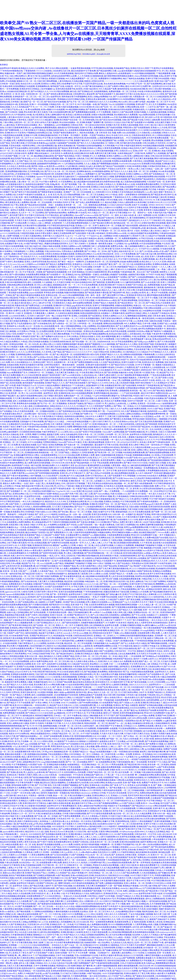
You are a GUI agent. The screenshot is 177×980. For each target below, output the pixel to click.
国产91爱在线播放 (17, 275)
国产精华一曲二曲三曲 (166, 107)
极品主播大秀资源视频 (159, 930)
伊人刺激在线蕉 (108, 571)
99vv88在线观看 (48, 326)
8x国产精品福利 (63, 875)
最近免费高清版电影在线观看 (23, 478)
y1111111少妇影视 (52, 677)
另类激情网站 (31, 679)
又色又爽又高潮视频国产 (96, 886)
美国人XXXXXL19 (147, 200)
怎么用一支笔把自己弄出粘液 (125, 280)
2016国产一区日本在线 (21, 793)
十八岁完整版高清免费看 (72, 164)
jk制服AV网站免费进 (150, 950)
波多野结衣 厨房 (51, 393)
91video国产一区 (22, 489)
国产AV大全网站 (22, 790)
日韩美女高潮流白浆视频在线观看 (60, 254)
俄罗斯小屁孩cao (38, 166)
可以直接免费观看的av (128, 728)
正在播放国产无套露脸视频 (162, 798)
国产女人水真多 (98, 599)
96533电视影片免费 (15, 347)
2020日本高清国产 (120, 220)
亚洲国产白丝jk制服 (25, 667)
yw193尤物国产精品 (167, 979)
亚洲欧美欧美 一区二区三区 (81, 481)
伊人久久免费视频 (98, 156)
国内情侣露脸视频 (91, 669)
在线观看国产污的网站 (117, 277)
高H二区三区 (160, 912)
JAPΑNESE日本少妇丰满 (62, 463)
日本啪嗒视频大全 (100, 643)
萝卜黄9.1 (143, 844)
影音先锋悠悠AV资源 (109, 556)
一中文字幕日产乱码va (10, 109)
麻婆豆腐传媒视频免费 (128, 966)
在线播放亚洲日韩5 (113, 385)
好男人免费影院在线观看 (22, 140)
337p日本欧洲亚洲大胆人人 (15, 429)
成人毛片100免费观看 (105, 339)
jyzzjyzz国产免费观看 (126, 958)
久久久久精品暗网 (37, 798)
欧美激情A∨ (137, 416)
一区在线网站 (123, 584)
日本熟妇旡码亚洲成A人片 (159, 166)
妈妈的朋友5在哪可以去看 (14, 311)
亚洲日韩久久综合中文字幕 (37, 594)
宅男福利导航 (126, 396)
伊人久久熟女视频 (95, 501)
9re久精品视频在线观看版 (65, 646)
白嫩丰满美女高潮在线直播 (59, 803)
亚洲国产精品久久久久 (110, 354)
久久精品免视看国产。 (76, 798)
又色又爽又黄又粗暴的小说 (67, 373)
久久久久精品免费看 (143, 814)
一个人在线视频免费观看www (106, 414)
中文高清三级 (168, 244)
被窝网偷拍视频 (50, 726)
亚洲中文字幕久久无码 (153, 824)
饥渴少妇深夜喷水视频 (137, 166)
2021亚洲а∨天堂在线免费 (162, 455)
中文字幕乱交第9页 (79, 334)
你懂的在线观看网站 (124, 305)
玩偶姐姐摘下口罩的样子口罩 (132, 236)
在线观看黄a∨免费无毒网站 (19, 522)
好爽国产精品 (68, 656)
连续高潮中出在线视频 (57, 664)
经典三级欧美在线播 (153, 321)
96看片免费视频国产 (82, 963)
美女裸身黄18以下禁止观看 (12, 205)
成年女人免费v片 (84, 259)
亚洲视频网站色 (43, 86)
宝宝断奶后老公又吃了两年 (38, 349)
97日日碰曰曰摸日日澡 (57, 414)
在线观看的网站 (56, 440)
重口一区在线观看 (139, 762)
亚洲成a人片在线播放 (26, 177)
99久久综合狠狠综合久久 (22, 362)
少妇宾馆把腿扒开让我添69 (41, 646)
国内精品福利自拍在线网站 (46, 811)
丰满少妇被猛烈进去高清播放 (49, 814)
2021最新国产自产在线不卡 (60, 700)
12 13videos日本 (109, 489)
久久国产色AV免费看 (96, 739)
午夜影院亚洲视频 (11, 917)
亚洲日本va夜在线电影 (114, 429)
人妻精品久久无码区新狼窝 (82, 452)
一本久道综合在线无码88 (94, 125)
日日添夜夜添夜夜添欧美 (60, 342)
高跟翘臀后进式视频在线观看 (84, 311)
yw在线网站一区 (77, 558)
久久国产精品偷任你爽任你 (101, 223)
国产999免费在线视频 (88, 703)
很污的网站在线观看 (89, 569)
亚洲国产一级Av (102, 697)
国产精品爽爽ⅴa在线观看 (94, 788)
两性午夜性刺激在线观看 (165, 158)
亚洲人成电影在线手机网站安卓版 (92, 806)
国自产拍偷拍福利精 (60, 349)
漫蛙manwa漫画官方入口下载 (98, 968)
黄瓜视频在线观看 (148, 896)
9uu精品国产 (115, 643)
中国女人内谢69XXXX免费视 (110, 207)
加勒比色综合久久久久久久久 (63, 406)
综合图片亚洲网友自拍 (86, 917)
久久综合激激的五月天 (107, 370)
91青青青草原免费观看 (26, 241)
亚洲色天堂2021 (137, 68)
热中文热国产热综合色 (76, 638)
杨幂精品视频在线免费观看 (67, 790)
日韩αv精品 (83, 937)
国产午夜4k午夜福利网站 (18, 476)
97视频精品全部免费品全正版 (39, 133)
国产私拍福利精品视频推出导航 (161, 460)
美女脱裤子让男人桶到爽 (161, 868)
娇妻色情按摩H (116, 463)
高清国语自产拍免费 (147, 710)
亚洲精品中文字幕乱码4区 (148, 850)
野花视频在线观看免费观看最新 (131, 899)
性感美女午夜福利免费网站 (12, 463)
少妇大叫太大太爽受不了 (96, 416)
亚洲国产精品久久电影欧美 (105, 303)
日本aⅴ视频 (16, 563)
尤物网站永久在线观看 (52, 669)
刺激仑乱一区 (139, 305)
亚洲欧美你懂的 (151, 906)
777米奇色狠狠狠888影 (93, 592)
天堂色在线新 (15, 146)
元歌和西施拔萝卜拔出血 (141, 339)
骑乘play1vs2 (117, 757)
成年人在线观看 (34, 282)
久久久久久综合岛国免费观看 (36, 945)
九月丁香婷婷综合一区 (13, 256)
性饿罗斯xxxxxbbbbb (25, 473)
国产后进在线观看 (45, 597)
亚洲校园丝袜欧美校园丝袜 (37, 452)
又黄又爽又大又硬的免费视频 (50, 581)
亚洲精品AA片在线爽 (139, 592)
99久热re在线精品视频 (37, 543)
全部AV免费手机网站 (39, 661)
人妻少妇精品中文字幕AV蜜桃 (33, 218)
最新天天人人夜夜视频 (90, 401)
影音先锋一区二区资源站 (158, 765)
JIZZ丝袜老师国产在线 (19, 636)
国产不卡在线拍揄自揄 (29, 837)
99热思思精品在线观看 (13, 135)
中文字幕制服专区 (45, 259)
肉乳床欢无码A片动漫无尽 (150, 607)
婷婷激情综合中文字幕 (63, 140)
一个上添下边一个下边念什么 (86, 236)
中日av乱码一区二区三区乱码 (98, 855)
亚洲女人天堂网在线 (42, 948)
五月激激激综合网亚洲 (76, 501)
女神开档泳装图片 (52, 365)
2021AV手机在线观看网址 (122, 342)
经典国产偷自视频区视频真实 (124, 378)
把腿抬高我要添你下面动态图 (116, 592)
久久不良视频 (24, 770)
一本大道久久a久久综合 (64, 906)
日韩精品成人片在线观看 (78, 347)
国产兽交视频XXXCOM (57, 878)
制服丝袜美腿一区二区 (73, 440)
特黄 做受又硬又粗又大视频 (102, 177)
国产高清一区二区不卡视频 (22, 739)
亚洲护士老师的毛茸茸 (78, 256)
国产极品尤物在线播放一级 (47, 401)
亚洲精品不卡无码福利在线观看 (41, 530)
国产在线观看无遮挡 (63, 220)
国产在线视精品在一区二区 (161, 174)
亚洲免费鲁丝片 (138, 667)
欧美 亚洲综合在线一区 (51, 295)
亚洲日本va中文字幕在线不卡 (73, 473)
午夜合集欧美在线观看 (151, 772)
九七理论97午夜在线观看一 (71, 767)
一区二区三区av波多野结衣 (49, 97)
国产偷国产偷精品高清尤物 (80, 878)
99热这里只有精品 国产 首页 (31, 514)
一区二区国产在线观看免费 (50, 736)
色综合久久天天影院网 (133, 955)
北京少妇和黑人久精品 (159, 429)
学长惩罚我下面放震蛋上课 (80, 708)
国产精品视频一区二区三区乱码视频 (94, 679)
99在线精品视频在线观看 (153, 146)
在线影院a (28, 909)
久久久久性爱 (167, 654)
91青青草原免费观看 (111, 148)
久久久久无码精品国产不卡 (22, 107)
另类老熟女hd (137, 563)
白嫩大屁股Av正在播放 (51, 409)
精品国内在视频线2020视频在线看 (139, 486)
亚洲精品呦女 (84, 597)
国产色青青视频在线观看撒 (47, 473)
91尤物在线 (145, 133)
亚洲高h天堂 (68, 736)
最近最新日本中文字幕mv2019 (85, 803)
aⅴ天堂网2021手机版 (12, 486)
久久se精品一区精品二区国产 (107, 641)
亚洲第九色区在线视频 (58, 808)
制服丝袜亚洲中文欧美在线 (88, 447)
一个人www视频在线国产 (70, 339)
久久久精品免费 (141, 81)
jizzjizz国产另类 (66, 494)
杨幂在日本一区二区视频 (111, 226)
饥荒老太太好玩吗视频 (137, 785)
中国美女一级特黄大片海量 (40, 795)
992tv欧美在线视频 (166, 171)
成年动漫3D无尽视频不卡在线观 (69, 391)
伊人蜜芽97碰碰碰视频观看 (105, 966)
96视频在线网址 (104, 532)
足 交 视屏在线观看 (137, 922)
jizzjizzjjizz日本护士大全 (162, 447)
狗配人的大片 (142, 837)
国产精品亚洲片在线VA (32, 574)
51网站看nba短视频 (125, 780)
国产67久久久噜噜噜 (57, 770)
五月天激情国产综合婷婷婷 (51, 881)
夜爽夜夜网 (103, 398)
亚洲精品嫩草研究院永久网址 (26, 455)
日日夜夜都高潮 (118, 427)
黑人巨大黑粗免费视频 (70, 195)
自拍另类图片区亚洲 (12, 968)
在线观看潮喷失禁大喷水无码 (86, 354)
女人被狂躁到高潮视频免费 (139, 465)
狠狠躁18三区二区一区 (26, 81)
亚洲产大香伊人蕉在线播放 (12, 262)
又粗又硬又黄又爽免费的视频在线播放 (52, 674)
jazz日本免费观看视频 (55, 189)
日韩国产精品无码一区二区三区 (66, 734)
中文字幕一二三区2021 (75, 579)
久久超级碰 (150, 109)
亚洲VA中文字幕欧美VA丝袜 (128, 256)
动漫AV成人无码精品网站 (18, 612)
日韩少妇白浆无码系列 (160, 156)
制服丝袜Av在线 (126, 373)
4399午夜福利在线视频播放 (83, 883)
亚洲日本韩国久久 (46, 679)
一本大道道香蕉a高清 (41, 971)
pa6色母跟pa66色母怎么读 (41, 489)
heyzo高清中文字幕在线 (153, 550)
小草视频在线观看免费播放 (48, 241)
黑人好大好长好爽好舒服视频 (118, 935)
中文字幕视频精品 (19, 765)
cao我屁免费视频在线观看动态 (110, 138)
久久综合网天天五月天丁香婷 (141, 602)
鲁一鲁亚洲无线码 (146, 318)
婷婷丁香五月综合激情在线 (125, 648)
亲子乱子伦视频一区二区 (25, 741)
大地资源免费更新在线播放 (118, 535)
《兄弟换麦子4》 (103, 953)
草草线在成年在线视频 (54, 293)
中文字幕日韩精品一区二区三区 (160, 801)
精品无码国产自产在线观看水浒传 (69, 744)
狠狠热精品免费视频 (97, 205)
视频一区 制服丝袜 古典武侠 (72, 158)
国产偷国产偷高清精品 (64, 156)
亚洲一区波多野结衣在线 (29, 496)
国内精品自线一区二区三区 (94, 979)
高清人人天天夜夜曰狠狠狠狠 (58, 589)
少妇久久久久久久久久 (138, 685)
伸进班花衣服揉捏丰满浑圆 (31, 365)
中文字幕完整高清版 (23, 942)
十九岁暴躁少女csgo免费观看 (126, 244)
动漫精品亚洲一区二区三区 (43, 481)
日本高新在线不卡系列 (141, 687)
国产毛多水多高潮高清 (103, 878)
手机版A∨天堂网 (26, 298)
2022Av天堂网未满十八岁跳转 (95, 540)
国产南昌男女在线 (24, 824)
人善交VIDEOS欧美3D (129, 865)
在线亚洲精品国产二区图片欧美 (131, 153)
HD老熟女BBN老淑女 (111, 447)
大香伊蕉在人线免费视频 (143, 161)
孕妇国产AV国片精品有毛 (144, 566)
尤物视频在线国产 (148, 767)
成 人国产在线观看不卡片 (115, 476)
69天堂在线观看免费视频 (150, 244)
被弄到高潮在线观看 (117, 718)
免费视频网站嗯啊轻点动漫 (105, 646)
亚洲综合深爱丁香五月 (43, 362)
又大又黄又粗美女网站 (128, 692)
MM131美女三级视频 (102, 563)
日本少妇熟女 (73, 336)
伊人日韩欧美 (151, 432)
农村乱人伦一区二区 (164, 380)
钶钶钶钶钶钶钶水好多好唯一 (152, 728)
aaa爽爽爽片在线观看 (84, 641)
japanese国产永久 (150, 458)
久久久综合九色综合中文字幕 (125, 968)
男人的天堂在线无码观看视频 (121, 576)
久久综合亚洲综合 (53, 896)
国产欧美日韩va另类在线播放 (152, 679)
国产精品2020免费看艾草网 (73, 228)
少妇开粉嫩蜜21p (47, 89)
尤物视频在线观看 (44, 968)
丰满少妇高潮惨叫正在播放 (79, 795)
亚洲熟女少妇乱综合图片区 (103, 187)
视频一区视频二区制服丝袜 (126, 311)
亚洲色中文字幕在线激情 (34, 937)
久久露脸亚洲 (139, 587)
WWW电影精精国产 (39, 440)
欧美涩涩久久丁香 (15, 731)
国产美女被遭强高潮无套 (71, 576)
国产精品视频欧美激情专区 (161, 592)
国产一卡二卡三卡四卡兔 (50, 914)
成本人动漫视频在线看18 (23, 401)
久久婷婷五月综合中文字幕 (12, 806)
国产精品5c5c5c (122, 499)
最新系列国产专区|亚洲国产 (95, 169)
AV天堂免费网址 (65, 182)
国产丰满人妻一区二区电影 (46, 816)
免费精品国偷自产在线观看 (91, 695)
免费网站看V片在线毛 (77, 213)
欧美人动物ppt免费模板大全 (100, 97)
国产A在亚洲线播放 (63, 561)
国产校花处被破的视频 (39, 777)
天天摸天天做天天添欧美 (25, 220)
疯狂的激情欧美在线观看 (146, 852)
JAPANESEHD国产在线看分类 (146, 677)
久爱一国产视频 (115, 886)
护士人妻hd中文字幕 (42, 303)
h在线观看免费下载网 (101, 360)
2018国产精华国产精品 (33, 244)
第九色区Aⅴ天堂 (152, 117)
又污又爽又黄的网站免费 (23, 398)
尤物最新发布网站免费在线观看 (153, 775)
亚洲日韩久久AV (105, 661)
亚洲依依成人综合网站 (99, 785)
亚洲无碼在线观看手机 (66, 89)
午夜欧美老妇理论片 (77, 839)
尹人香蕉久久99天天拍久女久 (105, 259)
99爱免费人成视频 (8, 883)
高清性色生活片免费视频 (153, 362)
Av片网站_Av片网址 (159, 940)
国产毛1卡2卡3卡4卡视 (32, 726)
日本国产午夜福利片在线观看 (29, 195)
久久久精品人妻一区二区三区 (153, 605)
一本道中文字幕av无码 (66, 329)
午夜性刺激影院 (123, 762)
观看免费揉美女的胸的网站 (85, 218)
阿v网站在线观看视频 (165, 971)
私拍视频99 (62, 256)
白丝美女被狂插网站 (28, 450)
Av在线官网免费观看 (48, 256)
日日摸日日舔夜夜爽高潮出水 (18, 128)
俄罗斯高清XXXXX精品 (59, 605)
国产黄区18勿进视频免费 (141, 483)
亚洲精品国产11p (120, 602)
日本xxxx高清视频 (135, 398)
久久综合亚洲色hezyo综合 (123, 422)
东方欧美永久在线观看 (114, 486)
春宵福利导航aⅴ (61, 277)
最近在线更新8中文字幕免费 (83, 71)
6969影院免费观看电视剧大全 (105, 298)
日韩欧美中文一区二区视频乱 (41, 373)
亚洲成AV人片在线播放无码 (96, 391)
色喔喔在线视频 (157, 795)
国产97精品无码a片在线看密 (158, 303)
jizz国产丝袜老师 (85, 525)
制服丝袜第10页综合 (42, 909)
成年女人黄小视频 (26, 963)
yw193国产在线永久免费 (130, 803)
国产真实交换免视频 (23, 277)
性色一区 (155, 373)
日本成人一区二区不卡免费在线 (68, 716)
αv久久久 (35, 158)
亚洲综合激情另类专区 (156, 540)
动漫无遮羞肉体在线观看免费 (16, 630)
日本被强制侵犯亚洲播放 (22, 935)
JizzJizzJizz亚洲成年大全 (157, 305)
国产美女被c (63, 512)
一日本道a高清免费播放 (29, 527)
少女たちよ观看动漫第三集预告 (69, 530)
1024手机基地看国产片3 (10, 710)
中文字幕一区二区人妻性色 (133, 744)
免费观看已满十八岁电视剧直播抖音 (35, 917)
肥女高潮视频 (157, 140)
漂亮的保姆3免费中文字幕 (22, 785)
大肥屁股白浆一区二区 (142, 97)
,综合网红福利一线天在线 (35, 414)
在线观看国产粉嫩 (43, 958)
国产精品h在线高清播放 (15, 930)
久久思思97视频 (25, 545)
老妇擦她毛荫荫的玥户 (76, 739)
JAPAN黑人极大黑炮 (148, 886)
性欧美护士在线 (85, 458)
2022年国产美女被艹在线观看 (138, 140)
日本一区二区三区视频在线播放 (80, 940)
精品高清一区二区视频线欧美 (18, 481)
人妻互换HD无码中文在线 (18, 117)
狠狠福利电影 (121, 512)
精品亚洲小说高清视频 (74, 581)
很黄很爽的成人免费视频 (54, 579)
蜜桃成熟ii (58, 187)
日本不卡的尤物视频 (65, 955)
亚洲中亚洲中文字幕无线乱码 (142, 584)
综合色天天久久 (31, 256)
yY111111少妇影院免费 (99, 770)
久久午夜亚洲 (146, 543)
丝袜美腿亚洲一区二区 (103, 349)
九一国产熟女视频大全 (116, 788)
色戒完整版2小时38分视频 (106, 200)
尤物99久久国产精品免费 (122, 112)
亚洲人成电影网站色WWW (28, 762)
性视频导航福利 (41, 682)
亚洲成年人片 (144, 855)
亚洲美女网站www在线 (116, 233)
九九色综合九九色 (118, 942)
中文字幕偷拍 (80, 924)
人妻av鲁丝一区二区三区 (27, 182)
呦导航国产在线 (57, 86)
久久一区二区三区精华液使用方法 (116, 801)
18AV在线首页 (58, 826)
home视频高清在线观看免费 (120, 863)
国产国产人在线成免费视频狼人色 (143, 277)
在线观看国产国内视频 (92, 891)
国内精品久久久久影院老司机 (151, 597)
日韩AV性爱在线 (84, 824)
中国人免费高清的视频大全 (85, 398)
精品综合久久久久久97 (51, 641)
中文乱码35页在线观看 (117, 793)
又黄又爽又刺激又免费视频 (47, 576)
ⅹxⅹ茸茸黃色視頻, (33, 352)
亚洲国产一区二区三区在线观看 (77, 192)
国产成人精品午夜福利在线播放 (26, 295)
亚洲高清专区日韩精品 (29, 89)
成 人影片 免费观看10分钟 (146, 215)
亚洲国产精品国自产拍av (36, 873)
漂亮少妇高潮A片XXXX (27, 419)
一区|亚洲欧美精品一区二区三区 (94, 765)
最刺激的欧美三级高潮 (154, 287)
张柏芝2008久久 (104, 917)
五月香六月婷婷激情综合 (74, 690)
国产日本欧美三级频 (14, 112)
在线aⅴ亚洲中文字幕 (168, 76)
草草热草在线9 (101, 718)
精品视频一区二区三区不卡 (159, 102)
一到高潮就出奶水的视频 (128, 752)
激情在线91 (171, 329)
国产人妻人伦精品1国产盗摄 (42, 901)
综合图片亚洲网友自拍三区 (103, 538)
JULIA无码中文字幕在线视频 (136, 207)
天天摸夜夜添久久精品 (62, 303)
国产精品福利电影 (81, 463)
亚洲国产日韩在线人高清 (83, 842)
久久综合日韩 (80, 832)
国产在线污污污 (53, 718)
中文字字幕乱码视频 (159, 349)
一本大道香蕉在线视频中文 (55, 574)
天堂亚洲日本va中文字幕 (38, 924)
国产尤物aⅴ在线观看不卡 (126, 187)
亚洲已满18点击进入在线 (87, 491)
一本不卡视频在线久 (166, 535)
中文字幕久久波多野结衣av (77, 826)
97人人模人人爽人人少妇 (85, 837)
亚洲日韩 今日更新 (142, 373)
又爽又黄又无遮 (7, 569)
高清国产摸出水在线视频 (74, 602)
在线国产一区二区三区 (33, 731)
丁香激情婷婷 (29, 71)
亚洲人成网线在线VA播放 (138, 156)
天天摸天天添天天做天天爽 (111, 734)
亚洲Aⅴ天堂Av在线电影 (23, 811)
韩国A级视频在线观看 (51, 151)
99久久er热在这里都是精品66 (99, 850)
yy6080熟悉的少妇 (78, 850)
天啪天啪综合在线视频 (103, 130)
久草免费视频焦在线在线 (157, 471)
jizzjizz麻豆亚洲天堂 (80, 589)
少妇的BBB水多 (103, 342)
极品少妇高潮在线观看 (49, 197)
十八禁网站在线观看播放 (42, 912)
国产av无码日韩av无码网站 (138, 860)
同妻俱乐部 (20, 305)
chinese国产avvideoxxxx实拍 (86, 215)
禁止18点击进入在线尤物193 (27, 932)
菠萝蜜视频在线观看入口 (126, 177)
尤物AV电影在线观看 (51, 246)
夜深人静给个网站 (137, 445)
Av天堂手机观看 (47, 391)
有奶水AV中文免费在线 (19, 734)
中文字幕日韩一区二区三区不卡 (111, 628)
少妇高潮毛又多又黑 (61, 71)
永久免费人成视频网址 (70, 569)
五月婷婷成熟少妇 (91, 120)
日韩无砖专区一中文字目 (125, 651)
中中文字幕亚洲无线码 (10, 501)
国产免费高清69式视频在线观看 (41, 329)
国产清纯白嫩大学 (114, 594)
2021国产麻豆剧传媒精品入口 (94, 86)
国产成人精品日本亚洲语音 (85, 628)
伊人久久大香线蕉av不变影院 (95, 816)
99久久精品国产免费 (108, 89)
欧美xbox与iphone (94, 579)
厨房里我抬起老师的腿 (56, 798)
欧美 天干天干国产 (107, 716)
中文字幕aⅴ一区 (149, 829)
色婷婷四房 (152, 411)
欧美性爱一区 (15, 393)
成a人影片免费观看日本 (157, 246)
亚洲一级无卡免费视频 (28, 197)
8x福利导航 (40, 718)
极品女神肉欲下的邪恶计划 (37, 532)
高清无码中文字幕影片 (17, 618)
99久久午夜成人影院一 (115, 195)
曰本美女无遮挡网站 (93, 821)
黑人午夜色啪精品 (121, 496)
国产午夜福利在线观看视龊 (157, 741)
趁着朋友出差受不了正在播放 (112, 741)
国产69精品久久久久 (86, 380)
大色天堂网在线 (122, 339)
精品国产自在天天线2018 (60, 705)
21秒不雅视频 (35, 476)
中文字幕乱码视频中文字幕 (31, 850)
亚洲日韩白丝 (96, 811)
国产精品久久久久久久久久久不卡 (77, 352)
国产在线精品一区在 (14, 937)
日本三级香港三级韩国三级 (62, 424)
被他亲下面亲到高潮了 (52, 375)
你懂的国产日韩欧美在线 (44, 584)
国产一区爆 (86, 930)
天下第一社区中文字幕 (136, 638)
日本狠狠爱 (56, 948)
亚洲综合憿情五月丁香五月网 (137, 973)
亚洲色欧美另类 (110, 893)
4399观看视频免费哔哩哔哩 (153, 414)
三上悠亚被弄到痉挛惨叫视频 (32, 504)
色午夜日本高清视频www (38, 238)
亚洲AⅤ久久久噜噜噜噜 (126, 269)
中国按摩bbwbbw (84, 958)
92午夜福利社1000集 (23, 115)
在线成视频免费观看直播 (130, 579)
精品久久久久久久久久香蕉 (152, 94)
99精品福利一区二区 (94, 581)
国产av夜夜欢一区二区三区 (64, 324)
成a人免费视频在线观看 (97, 924)
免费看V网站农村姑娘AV (39, 153)
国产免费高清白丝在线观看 (145, 857)
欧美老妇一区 (77, 821)
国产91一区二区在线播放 (76, 762)
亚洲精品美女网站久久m (86, 254)
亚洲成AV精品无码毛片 (131, 148)
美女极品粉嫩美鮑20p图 (77, 950)
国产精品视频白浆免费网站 (96, 672)
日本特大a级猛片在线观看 (159, 718)
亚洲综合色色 (142, 530)
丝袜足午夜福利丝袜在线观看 (162, 450)
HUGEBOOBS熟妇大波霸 (73, 378)
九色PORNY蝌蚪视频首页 (14, 460)
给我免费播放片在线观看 (24, 86)
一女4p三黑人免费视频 (120, 380)
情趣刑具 (66, 976)
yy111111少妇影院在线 (10, 233)
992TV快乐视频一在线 (87, 104)
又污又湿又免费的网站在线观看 (97, 607)
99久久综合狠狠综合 (162, 754)
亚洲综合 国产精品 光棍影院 (125, 705)
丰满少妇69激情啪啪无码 (16, 282)
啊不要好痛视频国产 (103, 220)
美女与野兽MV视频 (103, 496)
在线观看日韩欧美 (63, 174)
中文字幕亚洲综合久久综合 (77, 893)
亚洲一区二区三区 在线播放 (145, 171)
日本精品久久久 (130, 726)
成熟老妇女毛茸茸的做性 (68, 128)
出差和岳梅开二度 (90, 726)
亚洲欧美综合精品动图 (45, 620)
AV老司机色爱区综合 (41, 721)
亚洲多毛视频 (140, 112)
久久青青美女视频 (92, 530)
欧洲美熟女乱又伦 (78, 520)
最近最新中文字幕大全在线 (128, 94)
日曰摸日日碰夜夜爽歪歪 (96, 272)
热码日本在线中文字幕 (37, 300)
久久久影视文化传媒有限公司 (151, 130)
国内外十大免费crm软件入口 (146, 659)
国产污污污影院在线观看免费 (100, 814)
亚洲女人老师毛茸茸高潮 (35, 262)
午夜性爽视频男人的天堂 (128, 927)
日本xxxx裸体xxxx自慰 (98, 574)
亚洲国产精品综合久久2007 (60, 367)
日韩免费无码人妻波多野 (84, 94)
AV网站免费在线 (132, 107)
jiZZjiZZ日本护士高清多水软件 (13, 153)
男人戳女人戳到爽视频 (74, 553)
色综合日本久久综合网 (30, 84)
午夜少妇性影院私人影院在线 (132, 424)
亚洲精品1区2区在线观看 (57, 708)
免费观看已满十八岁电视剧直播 (96, 246)
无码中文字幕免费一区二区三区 (141, 401)
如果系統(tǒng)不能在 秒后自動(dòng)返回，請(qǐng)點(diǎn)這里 (88, 54)
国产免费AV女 (86, 414)
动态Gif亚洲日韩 (167, 437)
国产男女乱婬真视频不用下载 (100, 520)
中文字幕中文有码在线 (34, 215)
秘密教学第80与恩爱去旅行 (112, 530)
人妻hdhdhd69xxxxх (86, 151)
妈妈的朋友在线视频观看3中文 (148, 71)
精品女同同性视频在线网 (42, 468)
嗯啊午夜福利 (64, 883)
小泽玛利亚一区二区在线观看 (90, 324)
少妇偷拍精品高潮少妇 (133, 819)
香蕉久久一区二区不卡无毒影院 (70, 625)
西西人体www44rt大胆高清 (45, 775)
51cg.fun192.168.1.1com (66, 491)
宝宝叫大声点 (133, 793)
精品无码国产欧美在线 (21, 158)
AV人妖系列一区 (18, 231)
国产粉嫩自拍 (164, 873)
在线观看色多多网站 (143, 264)
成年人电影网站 (53, 607)
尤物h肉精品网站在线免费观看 (20, 285)
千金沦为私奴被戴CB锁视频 (141, 914)
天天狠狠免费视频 (79, 976)
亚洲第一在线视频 (51, 852)
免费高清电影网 (147, 793)
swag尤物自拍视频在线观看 (53, 762)
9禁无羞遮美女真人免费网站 (17, 202)
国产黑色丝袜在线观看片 (76, 383)
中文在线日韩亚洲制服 (164, 602)
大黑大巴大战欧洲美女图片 (32, 587)
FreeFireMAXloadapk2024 (130, 164)
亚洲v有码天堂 (114, 744)
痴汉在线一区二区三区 (123, 814)
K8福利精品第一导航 (9, 850)
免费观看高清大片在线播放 (21, 584)
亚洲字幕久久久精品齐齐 (53, 236)
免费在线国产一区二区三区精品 (77, 396)
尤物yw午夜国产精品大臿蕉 (66, 357)
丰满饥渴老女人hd (69, 151)
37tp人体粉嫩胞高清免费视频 (134, 460)
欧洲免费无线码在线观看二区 (75, 468)
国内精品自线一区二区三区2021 (127, 223)
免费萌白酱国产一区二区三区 (22, 499)
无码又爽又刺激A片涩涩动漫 (23, 143)
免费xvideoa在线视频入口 (128, 133)
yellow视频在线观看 (128, 633)
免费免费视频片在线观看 (14, 713)
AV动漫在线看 (166, 249)
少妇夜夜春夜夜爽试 (128, 556)
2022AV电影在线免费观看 (24, 360)
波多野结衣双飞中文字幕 (96, 744)
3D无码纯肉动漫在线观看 (57, 504)
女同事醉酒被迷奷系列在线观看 (155, 599)
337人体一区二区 (26, 156)
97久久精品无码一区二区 (45, 298)
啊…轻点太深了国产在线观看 (146, 272)
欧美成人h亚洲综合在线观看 (78, 115)
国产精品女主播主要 (121, 450)
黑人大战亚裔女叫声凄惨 (107, 674)
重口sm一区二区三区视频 (81, 512)
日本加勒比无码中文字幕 (64, 202)
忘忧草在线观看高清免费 (21, 648)
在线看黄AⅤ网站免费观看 (150, 618)
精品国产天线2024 (80, 749)
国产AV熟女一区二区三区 (135, 736)
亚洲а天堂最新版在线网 (31, 865)
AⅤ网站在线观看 (139, 197)
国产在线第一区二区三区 (44, 625)
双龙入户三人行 (100, 458)
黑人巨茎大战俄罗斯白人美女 (89, 566)
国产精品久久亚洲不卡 (94, 403)
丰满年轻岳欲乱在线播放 (27, 125)
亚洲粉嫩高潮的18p (167, 924)
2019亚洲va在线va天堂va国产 (157, 251)
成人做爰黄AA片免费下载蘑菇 (49, 602)
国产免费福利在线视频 (83, 220)
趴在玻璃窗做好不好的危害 (66, 695)
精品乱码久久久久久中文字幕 (31, 207)
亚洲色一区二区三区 (18, 357)
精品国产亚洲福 (143, 514)
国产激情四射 (99, 282)
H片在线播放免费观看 (10, 422)
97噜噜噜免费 (149, 354)
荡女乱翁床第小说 (25, 870)
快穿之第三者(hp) (103, 757)
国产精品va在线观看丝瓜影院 (37, 651)
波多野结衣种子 (75, 594)
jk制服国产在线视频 (118, 275)
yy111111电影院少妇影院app (56, 514)
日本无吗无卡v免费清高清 (62, 153)
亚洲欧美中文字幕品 (62, 305)
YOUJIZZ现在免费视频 (59, 91)
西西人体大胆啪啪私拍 (94, 625)
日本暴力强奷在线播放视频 (66, 107)
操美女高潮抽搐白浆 (66, 146)
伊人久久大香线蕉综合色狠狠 (142, 569)
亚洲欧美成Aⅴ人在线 (126, 184)
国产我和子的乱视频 (63, 886)
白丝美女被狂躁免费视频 (154, 819)
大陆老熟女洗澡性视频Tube (43, 491)
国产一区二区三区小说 (123, 264)
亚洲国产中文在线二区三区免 (57, 731)
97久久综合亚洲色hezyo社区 (17, 339)
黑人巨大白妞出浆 (81, 922)
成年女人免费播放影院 (155, 899)
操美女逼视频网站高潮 (119, 241)
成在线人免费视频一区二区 (109, 238)
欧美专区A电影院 (126, 623)
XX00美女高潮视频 (36, 677)
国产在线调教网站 (155, 84)
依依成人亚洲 (146, 442)
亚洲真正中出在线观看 (47, 478)
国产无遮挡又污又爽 (122, 878)
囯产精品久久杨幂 (69, 388)
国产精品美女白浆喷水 (86, 610)
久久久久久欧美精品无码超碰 (74, 241)
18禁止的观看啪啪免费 (34, 347)
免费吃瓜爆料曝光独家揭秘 (151, 525)
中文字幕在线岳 (52, 215)
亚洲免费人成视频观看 (119, 391)
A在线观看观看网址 (49, 455)
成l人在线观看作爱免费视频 (100, 659)
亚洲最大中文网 (30, 135)
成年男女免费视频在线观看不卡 (152, 329)
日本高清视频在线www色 (42, 249)
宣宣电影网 (114, 262)
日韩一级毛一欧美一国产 (96, 295)
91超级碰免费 (83, 177)
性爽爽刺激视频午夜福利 (73, 344)
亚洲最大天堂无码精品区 (123, 192)
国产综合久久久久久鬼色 (122, 171)
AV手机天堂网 (77, 587)
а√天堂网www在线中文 (66, 599)
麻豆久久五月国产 (53, 961)
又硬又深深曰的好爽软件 (111, 318)
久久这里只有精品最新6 (91, 290)
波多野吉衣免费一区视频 (116, 625)
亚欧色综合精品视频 (116, 961)
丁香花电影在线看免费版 (18, 293)
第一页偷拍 (171, 414)
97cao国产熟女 (163, 148)
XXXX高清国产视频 (9, 156)
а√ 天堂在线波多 (23, 610)
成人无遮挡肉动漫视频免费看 (133, 182)
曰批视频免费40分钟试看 (22, 899)
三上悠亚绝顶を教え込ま (60, 821)
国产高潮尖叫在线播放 (126, 571)
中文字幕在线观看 (128, 501)
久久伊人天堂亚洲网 (156, 682)
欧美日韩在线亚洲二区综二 (109, 254)
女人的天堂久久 (160, 690)
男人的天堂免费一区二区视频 (128, 772)
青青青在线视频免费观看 (34, 638)
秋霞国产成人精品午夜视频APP (74, 873)
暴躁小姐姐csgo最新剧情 (64, 692)
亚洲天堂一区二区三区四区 (82, 200)
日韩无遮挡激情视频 (104, 151)
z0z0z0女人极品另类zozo (131, 888)
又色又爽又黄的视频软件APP (98, 158)
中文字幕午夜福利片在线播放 (162, 499)
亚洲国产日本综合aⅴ (98, 277)
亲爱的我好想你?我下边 (119, 672)
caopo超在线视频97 (125, 71)
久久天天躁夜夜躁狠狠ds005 (147, 406)
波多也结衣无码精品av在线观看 (131, 471)
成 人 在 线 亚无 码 (51, 195)
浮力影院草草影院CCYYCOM (159, 218)
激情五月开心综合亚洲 (62, 630)
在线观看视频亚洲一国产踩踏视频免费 (74, 780)
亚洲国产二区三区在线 (127, 329)
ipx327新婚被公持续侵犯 (118, 847)
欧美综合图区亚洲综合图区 (150, 187)
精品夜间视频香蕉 (158, 336)
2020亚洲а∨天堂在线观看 (30, 287)
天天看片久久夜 (156, 527)
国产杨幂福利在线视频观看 (55, 272)
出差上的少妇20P (165, 834)
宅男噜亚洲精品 (50, 442)
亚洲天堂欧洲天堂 (28, 692)
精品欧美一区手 (77, 543)
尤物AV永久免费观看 (122, 661)
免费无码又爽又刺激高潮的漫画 (30, 589)
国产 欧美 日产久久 (118, 785)
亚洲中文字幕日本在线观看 (157, 79)
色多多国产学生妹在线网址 (17, 148)
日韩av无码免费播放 (129, 618)
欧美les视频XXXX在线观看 (53, 109)
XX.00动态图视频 (8, 241)
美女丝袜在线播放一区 (69, 122)
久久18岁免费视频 (104, 705)
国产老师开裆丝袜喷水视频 (51, 553)
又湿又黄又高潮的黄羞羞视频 (97, 587)
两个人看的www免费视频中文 (84, 174)
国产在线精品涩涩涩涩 (150, 697)
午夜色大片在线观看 (17, 530)
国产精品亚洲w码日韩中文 (162, 195)
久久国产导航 (88, 718)
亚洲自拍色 (24, 104)
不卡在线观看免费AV (80, 811)
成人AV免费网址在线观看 (55, 525)
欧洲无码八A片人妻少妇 (149, 280)
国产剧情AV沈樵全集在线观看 (24, 728)
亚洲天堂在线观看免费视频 (70, 592)
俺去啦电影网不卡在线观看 (65, 597)
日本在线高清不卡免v (82, 630)
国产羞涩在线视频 (138, 682)
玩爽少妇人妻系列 (39, 793)
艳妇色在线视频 (87, 133)
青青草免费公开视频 (77, 148)
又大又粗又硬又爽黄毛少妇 (140, 669)
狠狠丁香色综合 (166, 192)
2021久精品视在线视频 (10, 380)
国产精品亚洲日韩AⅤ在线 (136, 765)
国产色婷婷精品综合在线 (70, 411)
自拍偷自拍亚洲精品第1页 (18, 91)
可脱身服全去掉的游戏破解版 (89, 146)
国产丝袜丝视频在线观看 (96, 667)
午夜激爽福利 (19, 251)
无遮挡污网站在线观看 (70, 401)
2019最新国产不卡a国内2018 (66, 741)
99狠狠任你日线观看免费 (140, 839)
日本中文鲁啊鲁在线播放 (44, 966)
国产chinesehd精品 (101, 494)
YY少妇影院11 (72, 703)
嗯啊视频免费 (64, 811)
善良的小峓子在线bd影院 (112, 749)
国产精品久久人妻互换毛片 (26, 569)
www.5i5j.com (18, 264)
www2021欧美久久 (129, 770)
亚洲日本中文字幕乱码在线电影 (69, 331)
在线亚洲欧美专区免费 (84, 153)
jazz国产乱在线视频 (51, 973)
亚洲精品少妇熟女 (50, 829)
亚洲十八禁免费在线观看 (160, 256)
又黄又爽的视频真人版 (56, 638)
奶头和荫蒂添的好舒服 (110, 182)
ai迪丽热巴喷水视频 (136, 275)
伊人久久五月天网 (168, 202)
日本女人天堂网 (136, 210)
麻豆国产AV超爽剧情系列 (95, 179)
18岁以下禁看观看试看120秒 (54, 287)
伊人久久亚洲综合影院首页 (111, 798)
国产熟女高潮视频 (117, 940)
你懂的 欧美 (115, 770)
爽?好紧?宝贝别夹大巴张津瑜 (118, 249)
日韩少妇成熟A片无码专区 (154, 143)
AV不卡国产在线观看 (90, 734)
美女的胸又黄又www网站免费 (47, 685)
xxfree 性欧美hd (140, 574)
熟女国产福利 (58, 517)
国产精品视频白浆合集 (35, 607)
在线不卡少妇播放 (140, 205)
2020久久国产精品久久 (121, 610)
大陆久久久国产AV (83, 424)
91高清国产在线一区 (156, 182)
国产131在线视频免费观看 (70, 891)
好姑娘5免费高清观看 (129, 262)
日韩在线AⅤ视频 (32, 458)
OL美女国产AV (23, 440)
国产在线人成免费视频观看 (88, 202)
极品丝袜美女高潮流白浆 (84, 682)
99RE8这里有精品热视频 (78, 422)
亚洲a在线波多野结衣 (162, 339)
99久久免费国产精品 (133, 324)
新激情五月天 (40, 370)
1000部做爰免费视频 (130, 767)
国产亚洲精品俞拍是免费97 (24, 259)
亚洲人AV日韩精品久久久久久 (38, 687)
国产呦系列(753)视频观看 (161, 331)
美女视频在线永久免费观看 (126, 115)
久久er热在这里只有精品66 (85, 238)
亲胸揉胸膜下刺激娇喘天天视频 (148, 545)
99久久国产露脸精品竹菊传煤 (134, 411)
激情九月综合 (136, 481)
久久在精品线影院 (161, 97)
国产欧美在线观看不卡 (105, 94)
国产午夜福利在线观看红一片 (150, 501)
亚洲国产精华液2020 (9, 770)
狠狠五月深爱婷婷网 (62, 233)
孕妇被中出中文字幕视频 (61, 280)
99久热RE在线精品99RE (82, 282)
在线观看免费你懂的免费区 (147, 184)
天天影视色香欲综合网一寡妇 (59, 612)
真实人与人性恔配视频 (113, 189)
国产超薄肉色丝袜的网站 (56, 213)
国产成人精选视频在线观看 (12, 651)
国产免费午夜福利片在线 (44, 269)
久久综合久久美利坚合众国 (19, 166)
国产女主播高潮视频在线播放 (56, 850)
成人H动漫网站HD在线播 (150, 311)
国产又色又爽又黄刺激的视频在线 (114, 569)
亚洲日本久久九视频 (91, 620)
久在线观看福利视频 (163, 238)
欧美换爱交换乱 (53, 483)
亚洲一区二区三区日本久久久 (102, 912)
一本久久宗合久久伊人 (159, 620)
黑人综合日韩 (47, 486)
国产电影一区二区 (114, 739)
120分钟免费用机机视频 (96, 228)
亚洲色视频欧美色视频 (10, 336)
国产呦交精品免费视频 (79, 504)
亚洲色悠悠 (20, 532)
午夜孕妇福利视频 (89, 411)
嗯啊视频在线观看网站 (137, 316)
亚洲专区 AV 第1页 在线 (14, 94)
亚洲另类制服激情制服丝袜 (132, 713)
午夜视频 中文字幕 (53, 723)
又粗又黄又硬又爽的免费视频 (43, 117)
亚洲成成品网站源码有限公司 (83, 674)
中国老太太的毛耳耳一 (118, 169)
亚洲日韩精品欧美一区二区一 (105, 424)
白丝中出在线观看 (39, 770)
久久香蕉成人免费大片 (32, 852)
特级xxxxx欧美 (30, 979)
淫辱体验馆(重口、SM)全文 (16, 834)
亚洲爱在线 (137, 538)
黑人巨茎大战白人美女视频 (83, 746)
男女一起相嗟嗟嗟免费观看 (157, 587)
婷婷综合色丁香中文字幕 (152, 370)
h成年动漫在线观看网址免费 (15, 280)
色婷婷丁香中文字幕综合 (37, 79)
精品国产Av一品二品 (118, 723)
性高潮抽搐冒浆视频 (117, 860)
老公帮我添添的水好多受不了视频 (104, 633)
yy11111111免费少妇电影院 (76, 527)
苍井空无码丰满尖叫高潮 (139, 795)
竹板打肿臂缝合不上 (51, 432)
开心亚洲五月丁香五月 (19, 953)
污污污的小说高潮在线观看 (93, 870)
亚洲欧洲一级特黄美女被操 (101, 244)
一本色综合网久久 (41, 705)
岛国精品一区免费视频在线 (146, 468)
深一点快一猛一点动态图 (80, 514)
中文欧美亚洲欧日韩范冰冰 (91, 373)
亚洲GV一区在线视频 (39, 104)
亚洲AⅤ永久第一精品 (34, 656)
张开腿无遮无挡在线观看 (131, 143)
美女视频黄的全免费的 (123, 349)
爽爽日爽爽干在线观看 (163, 816)
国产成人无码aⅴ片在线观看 (98, 473)
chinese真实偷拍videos (30, 380)
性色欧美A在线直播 (102, 161)
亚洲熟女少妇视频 (73, 517)
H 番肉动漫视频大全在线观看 (67, 912)
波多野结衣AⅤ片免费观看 (85, 728)
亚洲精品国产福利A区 (93, 775)
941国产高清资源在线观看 (38, 471)
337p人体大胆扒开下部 (22, 746)
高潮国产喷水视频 (48, 618)
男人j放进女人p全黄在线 (115, 403)
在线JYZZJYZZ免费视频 (72, 914)
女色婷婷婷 (57, 223)
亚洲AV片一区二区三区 (161, 855)
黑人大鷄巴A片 (97, 388)
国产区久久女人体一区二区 (56, 171)
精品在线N (154, 437)
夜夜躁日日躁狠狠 (57, 79)
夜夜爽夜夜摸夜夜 (135, 287)
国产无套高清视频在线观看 (37, 460)
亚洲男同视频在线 (101, 393)
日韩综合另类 (76, 125)
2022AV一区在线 (33, 326)
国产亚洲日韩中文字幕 (131, 829)
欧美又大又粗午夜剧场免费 (96, 932)
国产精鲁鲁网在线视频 (83, 367)
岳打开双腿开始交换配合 (47, 566)
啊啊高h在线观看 (90, 550)
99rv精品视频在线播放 (75, 109)
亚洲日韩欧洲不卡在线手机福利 (158, 563)
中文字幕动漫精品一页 (136, 628)
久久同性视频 (109, 146)
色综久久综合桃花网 (22, 893)
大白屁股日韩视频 (45, 692)
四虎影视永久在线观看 (166, 179)
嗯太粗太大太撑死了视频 (29, 151)
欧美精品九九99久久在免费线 (32, 68)
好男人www (82, 659)
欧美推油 (44, 821)
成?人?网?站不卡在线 (14, 961)
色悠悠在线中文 (28, 968)
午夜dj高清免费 (11, 863)
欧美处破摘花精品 (121, 708)
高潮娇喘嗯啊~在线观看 (107, 728)
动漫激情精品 (73, 765)
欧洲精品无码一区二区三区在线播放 (123, 630)
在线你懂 (132, 850)
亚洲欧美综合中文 (15, 409)
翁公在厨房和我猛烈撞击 (141, 816)
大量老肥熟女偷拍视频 (13, 909)
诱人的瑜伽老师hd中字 (42, 522)
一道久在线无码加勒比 (21, 808)
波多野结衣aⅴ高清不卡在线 (143, 380)
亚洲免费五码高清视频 (151, 164)
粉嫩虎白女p (12, 527)
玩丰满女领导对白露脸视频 (34, 226)
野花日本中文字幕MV (107, 329)
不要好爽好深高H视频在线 (12, 517)
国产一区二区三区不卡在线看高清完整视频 (156, 648)
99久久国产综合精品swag (44, 599)
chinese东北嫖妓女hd (36, 708)
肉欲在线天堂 (125, 251)
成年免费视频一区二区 (150, 927)
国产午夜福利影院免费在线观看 (105, 963)
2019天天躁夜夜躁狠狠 (64, 73)
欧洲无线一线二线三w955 (141, 391)
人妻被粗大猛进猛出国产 (138, 437)
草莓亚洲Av (128, 128)
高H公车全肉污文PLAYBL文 (118, 135)
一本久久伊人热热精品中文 (32, 501)
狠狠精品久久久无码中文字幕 (46, 935)
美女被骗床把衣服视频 (109, 618)
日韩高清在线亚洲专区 (141, 135)
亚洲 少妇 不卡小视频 (116, 904)
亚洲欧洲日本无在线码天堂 (12, 538)
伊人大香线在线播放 (161, 135)
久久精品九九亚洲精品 (155, 832)
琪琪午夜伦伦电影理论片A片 (164, 514)
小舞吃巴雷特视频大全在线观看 (158, 955)
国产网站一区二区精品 (124, 406)
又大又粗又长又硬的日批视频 (73, 973)
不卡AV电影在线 (125, 646)
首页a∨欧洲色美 (158, 780)
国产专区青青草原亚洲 (17, 238)
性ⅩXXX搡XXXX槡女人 (67, 618)
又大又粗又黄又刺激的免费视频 (14, 321)
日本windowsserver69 (164, 932)
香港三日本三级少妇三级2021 (152, 125)
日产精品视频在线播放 (45, 955)
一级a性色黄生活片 (131, 697)
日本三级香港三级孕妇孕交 (118, 481)
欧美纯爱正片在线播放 (100, 589)
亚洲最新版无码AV (155, 788)
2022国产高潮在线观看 (124, 834)
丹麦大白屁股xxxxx (119, 494)
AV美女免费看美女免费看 (20, 664)
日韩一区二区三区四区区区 (138, 940)
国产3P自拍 (71, 525)
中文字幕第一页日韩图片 (70, 135)
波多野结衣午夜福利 (9, 68)
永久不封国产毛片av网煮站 (120, 976)
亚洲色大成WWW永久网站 (101, 937)
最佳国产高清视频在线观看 (48, 844)
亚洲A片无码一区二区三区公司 (89, 656)
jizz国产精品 (58, 563)
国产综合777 (80, 507)
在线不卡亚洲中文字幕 (128, 597)
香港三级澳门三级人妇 (43, 942)
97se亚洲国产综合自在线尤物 (151, 968)
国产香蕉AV (24, 767)
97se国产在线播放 (76, 855)
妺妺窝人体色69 (88, 517)
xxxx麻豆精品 (9, 125)
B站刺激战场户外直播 (63, 636)
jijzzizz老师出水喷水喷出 (14, 832)
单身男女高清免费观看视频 (147, 576)
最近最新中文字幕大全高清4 (78, 538)
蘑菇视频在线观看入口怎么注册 (161, 945)
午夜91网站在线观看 (152, 308)
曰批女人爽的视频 (90, 716)
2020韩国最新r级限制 (101, 171)
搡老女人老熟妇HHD (108, 73)
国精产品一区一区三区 (33, 102)
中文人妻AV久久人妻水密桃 (99, 280)
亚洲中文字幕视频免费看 (103, 305)
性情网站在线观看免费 (122, 161)
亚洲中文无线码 (37, 723)
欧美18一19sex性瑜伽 (150, 803)
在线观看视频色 (101, 91)
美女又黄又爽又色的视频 (114, 695)
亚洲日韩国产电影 (146, 344)
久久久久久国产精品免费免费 (126, 873)
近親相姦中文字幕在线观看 (32, 422)
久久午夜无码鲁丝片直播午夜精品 (44, 494)
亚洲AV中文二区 (112, 442)
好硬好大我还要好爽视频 (102, 115)
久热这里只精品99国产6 (142, 878)
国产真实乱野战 (167, 850)
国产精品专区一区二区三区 (92, 249)
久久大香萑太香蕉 (45, 741)
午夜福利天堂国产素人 (31, 336)
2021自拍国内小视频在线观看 (71, 179)
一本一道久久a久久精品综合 (122, 440)
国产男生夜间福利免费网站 (163, 847)
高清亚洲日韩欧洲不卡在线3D (111, 285)
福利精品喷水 (28, 716)
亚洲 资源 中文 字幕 (79, 605)
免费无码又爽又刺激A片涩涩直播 (135, 868)
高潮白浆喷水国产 (50, 930)
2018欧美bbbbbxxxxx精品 (106, 300)
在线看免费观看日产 (35, 896)
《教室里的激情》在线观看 (73, 365)
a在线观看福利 (124, 73)
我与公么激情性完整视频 (117, 685)
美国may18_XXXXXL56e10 (137, 930)
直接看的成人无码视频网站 (61, 922)
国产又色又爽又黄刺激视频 (142, 158)
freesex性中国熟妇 (89, 808)
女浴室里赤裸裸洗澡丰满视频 (102, 605)
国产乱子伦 (103, 409)
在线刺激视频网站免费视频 (34, 878)
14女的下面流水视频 (151, 522)
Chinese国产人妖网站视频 (113, 432)
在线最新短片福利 (97, 527)
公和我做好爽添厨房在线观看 (113, 308)
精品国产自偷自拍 (106, 218)
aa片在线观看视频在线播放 (104, 780)
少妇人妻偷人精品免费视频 (23, 509)
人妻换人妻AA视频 (92, 767)
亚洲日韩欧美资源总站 (21, 99)
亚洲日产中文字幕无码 (132, 594)
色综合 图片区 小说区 (130, 231)
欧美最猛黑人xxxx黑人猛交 (146, 192)
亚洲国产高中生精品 (134, 285)
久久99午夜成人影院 (20, 777)
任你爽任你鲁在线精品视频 (142, 870)
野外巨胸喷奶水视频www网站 (125, 532)
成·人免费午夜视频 (11, 236)
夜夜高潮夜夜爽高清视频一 (127, 605)
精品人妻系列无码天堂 (31, 757)
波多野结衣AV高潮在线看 (141, 434)
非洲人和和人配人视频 (122, 612)
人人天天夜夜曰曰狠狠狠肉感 (90, 76)
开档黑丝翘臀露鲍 (162, 875)
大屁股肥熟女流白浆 (133, 721)
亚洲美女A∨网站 (48, 84)
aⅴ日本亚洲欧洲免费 (135, 741)
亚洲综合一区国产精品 (78, 277)
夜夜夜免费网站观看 (42, 507)
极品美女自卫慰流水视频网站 (53, 783)
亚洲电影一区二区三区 (67, 321)
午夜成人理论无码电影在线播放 (35, 342)
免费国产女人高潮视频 (156, 153)
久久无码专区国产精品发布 (138, 427)
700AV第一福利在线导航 (11, 574)
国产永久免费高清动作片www (129, 326)
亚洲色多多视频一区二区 (20, 344)
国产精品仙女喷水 (47, 837)
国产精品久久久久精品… (55, 422)
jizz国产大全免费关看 (31, 710)
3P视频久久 (130, 530)
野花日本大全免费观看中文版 (144, 535)
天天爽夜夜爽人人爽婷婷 (44, 313)
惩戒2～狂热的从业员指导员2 (30, 200)
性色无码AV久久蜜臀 (107, 852)
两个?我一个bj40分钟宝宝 (109, 411)
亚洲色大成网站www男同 (137, 174)
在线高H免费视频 (53, 927)
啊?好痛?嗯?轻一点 (45, 561)
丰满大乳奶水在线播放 (154, 398)
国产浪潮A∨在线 (166, 378)
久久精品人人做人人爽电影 (39, 223)
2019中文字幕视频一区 (145, 365)
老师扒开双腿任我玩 (67, 659)
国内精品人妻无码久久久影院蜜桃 (68, 788)
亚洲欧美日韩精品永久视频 (87, 654)
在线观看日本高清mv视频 (138, 331)
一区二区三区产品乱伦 (22, 599)
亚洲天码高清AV (38, 893)
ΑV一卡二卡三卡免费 (44, 107)
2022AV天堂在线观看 (166, 566)
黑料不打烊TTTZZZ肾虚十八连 (62, 447)
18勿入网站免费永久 (18, 76)
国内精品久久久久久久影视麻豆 (43, 267)
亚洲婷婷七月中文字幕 (111, 829)
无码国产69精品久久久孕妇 (128, 896)
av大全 (45, 922)
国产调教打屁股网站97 (74, 881)
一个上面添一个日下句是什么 (44, 179)
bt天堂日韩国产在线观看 (21, 659)
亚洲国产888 (161, 716)
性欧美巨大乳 (159, 220)
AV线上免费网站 (89, 326)
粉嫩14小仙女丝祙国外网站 (72, 685)
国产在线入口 (84, 388)
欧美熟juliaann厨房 (114, 783)
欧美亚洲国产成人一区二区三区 (146, 661)
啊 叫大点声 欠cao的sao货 (76, 210)
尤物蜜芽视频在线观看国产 (93, 623)
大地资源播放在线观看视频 (142, 672)
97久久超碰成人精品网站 (118, 228)
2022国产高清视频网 (23, 906)
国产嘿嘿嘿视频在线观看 (107, 164)
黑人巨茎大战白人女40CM (79, 360)
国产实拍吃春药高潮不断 (37, 311)
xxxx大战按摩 (46, 563)
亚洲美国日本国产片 (120, 360)
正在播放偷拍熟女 (41, 406)
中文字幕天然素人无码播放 (50, 690)
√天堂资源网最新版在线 (72, 409)
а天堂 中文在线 (89, 370)
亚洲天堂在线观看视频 (86, 207)
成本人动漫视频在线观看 (42, 695)
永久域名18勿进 (127, 215)
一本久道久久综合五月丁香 (159, 494)
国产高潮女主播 (7, 161)
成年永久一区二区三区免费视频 (56, 757)
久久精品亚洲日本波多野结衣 (67, 801)
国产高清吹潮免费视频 (127, 300)
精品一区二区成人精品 (113, 656)
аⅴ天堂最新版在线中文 (15, 184)
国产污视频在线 (149, 148)
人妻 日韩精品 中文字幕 (156, 664)
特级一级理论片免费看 (15, 210)
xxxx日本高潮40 (103, 610)
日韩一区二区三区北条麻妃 (93, 195)
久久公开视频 (73, 414)
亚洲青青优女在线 (43, 739)
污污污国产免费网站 (157, 581)
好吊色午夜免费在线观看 (158, 138)
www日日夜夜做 (86, 759)
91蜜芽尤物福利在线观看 (47, 360)
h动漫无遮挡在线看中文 (34, 961)
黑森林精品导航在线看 (15, 615)
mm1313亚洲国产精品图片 (129, 370)
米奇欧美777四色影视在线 (148, 385)
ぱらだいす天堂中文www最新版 (145, 249)
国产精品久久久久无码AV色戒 (20, 685)
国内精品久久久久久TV (145, 440)
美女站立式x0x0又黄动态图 (52, 458)
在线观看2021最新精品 (109, 945)
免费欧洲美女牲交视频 (72, 669)
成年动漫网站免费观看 (82, 303)
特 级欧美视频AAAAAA (81, 584)
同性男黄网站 (21, 654)
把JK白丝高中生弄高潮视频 (83, 757)
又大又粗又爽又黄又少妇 (40, 630)
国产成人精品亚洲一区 (62, 354)
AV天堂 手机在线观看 (99, 463)
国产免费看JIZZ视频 (154, 744)
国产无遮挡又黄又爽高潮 (158, 558)
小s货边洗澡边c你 (89, 375)
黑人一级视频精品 (46, 125)
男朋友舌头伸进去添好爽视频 (106, 865)
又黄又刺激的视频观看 (19, 798)
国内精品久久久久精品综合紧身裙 (135, 447)
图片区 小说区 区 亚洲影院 (20, 313)
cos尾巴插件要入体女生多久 (15, 795)
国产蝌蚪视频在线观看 (157, 643)
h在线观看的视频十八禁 (106, 752)
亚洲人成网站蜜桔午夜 (55, 115)
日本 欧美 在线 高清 (117, 437)
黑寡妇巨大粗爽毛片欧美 (101, 971)
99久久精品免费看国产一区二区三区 (82, 79)
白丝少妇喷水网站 (97, 783)
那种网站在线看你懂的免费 (48, 509)
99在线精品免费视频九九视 (118, 870)
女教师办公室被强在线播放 (97, 558)
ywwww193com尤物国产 (140, 847)
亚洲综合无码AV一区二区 (36, 367)
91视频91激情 (74, 808)
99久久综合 (38, 161)
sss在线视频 (156, 133)
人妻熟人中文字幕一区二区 (19, 868)
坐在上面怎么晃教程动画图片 (60, 398)
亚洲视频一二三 (16, 945)
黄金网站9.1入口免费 (99, 664)
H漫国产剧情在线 (144, 571)
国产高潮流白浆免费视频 (96, 109)
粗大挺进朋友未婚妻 (27, 445)
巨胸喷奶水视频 (134, 625)
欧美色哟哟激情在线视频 (144, 932)
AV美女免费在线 (92, 881)
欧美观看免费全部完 (63, 842)
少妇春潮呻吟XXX (114, 99)
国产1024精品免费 (19, 223)
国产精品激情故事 (104, 197)
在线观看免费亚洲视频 (36, 275)
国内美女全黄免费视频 (164, 641)
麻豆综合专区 (66, 197)
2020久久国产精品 (155, 409)
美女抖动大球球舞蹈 (39, 339)
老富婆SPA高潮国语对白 (118, 839)
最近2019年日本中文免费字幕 (138, 86)
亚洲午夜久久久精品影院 (77, 471)
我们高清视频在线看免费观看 (126, 543)
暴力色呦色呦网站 (137, 218)
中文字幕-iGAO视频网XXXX (66, 710)
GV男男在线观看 (116, 765)
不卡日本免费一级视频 (85, 953)
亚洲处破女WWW (91, 945)
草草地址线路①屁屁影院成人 (145, 419)
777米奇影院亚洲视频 (144, 641)
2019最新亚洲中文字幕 (120, 682)
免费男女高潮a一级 (119, 246)
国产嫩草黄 (172, 153)
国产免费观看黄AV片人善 (61, 532)
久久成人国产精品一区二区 (104, 584)
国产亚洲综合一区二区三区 (137, 429)
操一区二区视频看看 (65, 837)
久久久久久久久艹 (54, 548)
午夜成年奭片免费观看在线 (163, 334)
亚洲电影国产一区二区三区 (24, 97)
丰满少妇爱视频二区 (141, 336)
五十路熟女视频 (115, 540)
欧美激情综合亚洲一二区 (91, 548)
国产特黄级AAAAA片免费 (84, 197)
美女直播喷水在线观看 (96, 839)
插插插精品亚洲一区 (62, 285)
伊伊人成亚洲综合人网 (134, 749)
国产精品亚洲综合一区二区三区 (131, 303)
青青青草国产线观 (123, 538)
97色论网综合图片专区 (108, 677)
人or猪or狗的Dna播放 (88, 852)
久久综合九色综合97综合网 (119, 205)
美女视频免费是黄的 (106, 326)
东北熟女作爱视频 (38, 919)
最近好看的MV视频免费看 (66, 679)
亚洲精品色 (144, 904)
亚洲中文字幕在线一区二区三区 (21, 388)
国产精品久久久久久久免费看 (91, 357)
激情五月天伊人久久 (71, 863)
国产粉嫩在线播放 (110, 950)
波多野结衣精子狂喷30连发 (150, 893)
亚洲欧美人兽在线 (155, 922)
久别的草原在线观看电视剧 (85, 532)
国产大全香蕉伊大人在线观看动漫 (150, 367)
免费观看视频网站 (130, 238)
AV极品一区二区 (84, 545)
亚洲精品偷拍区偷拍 (55, 130)
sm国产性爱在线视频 (166, 767)
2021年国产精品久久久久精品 (73, 935)
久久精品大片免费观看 (124, 545)
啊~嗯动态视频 (72, 189)
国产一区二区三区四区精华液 (130, 824)
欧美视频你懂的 (93, 318)
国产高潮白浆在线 (15, 772)
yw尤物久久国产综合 (42, 517)
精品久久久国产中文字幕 (65, 259)
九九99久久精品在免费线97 (49, 385)
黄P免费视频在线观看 (73, 370)
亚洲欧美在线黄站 (91, 819)
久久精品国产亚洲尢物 (81, 687)
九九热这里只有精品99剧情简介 (148, 478)
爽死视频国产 (58, 721)
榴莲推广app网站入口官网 (64, 545)
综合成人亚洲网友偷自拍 (80, 171)
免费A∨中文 (110, 357)
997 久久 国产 (137, 251)
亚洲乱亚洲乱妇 (92, 731)
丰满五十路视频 (82, 156)
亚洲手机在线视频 (128, 837)
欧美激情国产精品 (32, 535)
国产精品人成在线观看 (66, 888)
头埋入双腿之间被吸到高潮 (64, 958)
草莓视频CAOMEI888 (136, 476)
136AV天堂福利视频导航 (112, 973)
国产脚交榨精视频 (93, 948)
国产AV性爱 (11, 385)
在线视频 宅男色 (120, 850)
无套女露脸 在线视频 (138, 507)
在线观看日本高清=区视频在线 (86, 460)
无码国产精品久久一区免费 (121, 574)
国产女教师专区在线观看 (58, 543)
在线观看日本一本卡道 (64, 362)
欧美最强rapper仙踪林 (46, 143)
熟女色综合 (52, 262)
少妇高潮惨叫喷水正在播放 (151, 937)
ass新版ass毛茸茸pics (153, 553)
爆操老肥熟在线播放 (84, 651)
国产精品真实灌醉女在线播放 (40, 187)
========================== (119, 81)
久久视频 (163, 576)
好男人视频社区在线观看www (99, 602)
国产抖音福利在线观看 (26, 164)
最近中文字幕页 (90, 409)
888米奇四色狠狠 (14, 226)
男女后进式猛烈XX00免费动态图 (55, 558)
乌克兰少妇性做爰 (131, 739)
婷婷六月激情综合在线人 (28, 821)
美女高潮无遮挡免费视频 (115, 84)
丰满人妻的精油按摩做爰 (93, 442)
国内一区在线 (73, 759)
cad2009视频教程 (62, 125)
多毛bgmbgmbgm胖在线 (39, 424)
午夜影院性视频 (27, 233)
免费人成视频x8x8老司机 (134, 891)
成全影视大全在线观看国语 (164, 543)
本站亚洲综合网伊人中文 (136, 811)
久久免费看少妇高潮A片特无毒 (50, 643)
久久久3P (30, 231)
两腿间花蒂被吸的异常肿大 (56, 244)
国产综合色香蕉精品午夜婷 (12, 535)
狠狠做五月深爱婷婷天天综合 (150, 651)
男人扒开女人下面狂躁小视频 (67, 486)
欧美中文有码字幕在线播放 (159, 574)
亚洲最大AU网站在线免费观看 (129, 948)
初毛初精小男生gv (13, 548)
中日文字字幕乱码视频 (68, 571)
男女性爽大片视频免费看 (18, 646)
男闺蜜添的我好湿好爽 (91, 117)
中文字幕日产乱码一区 (136, 84)
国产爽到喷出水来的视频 (121, 419)
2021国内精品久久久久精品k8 (135, 352)
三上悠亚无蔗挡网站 (20, 267)
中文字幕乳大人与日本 (112, 891)
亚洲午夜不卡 (159, 808)
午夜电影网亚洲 (103, 380)
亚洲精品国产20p (125, 566)
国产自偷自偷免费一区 (71, 540)
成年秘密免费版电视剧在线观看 (28, 540)
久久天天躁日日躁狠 (62, 282)
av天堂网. (56, 388)
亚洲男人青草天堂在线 (26, 842)
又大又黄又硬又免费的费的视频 (42, 321)
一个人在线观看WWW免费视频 (134, 491)
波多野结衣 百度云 (52, 550)
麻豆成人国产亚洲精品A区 (82, 91)
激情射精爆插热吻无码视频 (128, 561)
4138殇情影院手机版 (114, 527)
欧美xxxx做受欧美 (85, 646)
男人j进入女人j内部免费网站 (75, 857)
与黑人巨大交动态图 (125, 919)
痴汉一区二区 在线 (28, 844)
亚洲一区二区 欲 (30, 416)
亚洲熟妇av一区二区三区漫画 (26, 391)
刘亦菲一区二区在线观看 (66, 308)
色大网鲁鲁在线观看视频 (131, 354)
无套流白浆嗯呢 (79, 280)
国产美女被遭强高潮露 (103, 708)
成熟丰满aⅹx (33, 429)
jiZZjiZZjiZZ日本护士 (130, 442)
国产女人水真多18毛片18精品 (134, 643)
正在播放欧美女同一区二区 (97, 262)
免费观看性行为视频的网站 (110, 79)
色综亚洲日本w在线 (94, 777)
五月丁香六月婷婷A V (78, 244)
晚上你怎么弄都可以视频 (102, 545)
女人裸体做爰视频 (33, 976)
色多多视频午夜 (126, 677)
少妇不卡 (166, 548)
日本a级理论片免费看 (139, 499)
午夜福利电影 (126, 272)
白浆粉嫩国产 (51, 207)
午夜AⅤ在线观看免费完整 (60, 112)
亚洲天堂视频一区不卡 (65, 953)
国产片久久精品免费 (75, 476)
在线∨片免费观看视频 (128, 200)
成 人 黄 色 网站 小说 (56, 893)
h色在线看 (123, 445)
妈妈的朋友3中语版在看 (85, 231)
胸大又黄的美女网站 (26, 958)
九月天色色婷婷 (7, 277)
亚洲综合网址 (116, 352)
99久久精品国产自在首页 (78, 664)
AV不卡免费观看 (103, 112)
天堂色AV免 (77, 607)
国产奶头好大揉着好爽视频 (63, 651)
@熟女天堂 (14, 218)
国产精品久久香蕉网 (22, 695)
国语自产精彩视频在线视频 (21, 875)
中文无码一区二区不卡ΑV (23, 138)
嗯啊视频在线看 (80, 427)
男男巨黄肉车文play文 (60, 746)
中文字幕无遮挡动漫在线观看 (60, 218)
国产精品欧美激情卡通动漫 (97, 293)
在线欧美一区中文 (73, 86)
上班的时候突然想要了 (97, 860)
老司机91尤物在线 (11, 434)
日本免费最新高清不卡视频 (53, 950)
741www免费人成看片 (167, 532)
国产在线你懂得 (79, 233)
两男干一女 (93, 762)
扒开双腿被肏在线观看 (47, 979)
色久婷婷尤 (54, 339)
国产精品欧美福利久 (65, 654)
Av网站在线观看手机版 (162, 806)
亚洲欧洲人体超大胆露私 (163, 151)
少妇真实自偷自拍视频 (91, 801)
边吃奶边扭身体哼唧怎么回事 (64, 76)
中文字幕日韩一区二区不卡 (54, 865)
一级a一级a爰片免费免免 (104, 525)
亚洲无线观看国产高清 (123, 857)
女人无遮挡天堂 (139, 801)
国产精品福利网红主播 (106, 71)
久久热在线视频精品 (148, 873)
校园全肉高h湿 (72, 648)
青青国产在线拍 (23, 819)
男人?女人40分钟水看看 (32, 393)
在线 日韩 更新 (70, 380)
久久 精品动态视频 (108, 202)
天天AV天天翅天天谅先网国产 (133, 945)
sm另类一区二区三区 (163, 416)
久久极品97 (20, 607)
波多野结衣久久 (162, 672)
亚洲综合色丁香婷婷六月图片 (20, 775)
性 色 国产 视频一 (156, 785)
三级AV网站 (8, 122)
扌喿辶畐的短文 (86, 648)
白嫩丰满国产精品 (115, 909)
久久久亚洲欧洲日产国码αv (107, 522)
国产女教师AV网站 (116, 86)
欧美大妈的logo (148, 963)
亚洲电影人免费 (88, 455)
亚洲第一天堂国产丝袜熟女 (93, 135)
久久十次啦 (133, 520)
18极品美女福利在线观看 (27, 914)
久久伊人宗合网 (77, 731)
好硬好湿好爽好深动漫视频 (154, 223)
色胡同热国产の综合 (21, 465)
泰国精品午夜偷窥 (131, 886)
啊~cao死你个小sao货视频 (101, 612)
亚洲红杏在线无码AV (98, 875)
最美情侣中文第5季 (42, 746)
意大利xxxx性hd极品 (43, 285)
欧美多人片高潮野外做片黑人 (94, 863)
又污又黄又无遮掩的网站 (31, 236)
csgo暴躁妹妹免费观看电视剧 (44, 128)
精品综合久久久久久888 (55, 501)
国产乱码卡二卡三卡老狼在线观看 (23, 881)
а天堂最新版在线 (22, 174)
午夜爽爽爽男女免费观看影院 (13, 471)
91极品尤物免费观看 (20, 826)
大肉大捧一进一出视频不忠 (124, 514)
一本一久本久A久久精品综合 (158, 99)
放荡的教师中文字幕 (95, 385)
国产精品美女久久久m (142, 806)
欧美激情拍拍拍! (160, 623)
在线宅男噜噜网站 (25, 370)
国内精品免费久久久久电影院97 (56, 465)
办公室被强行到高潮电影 (35, 806)
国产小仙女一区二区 (73, 945)
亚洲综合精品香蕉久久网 (11, 803)
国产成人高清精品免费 (148, 556)
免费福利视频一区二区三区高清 (122, 91)
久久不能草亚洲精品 (126, 852)
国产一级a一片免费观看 (109, 491)
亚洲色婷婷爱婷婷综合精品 (63, 971)
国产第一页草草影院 (59, 594)
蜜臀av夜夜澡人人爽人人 (106, 746)
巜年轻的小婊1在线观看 (136, 695)
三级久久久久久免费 (118, 409)
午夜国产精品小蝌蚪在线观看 (88, 489)
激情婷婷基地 (123, 89)
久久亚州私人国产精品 (52, 352)
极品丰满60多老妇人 (23, 303)
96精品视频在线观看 (120, 158)
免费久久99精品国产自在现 (30, 973)
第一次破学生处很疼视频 (88, 868)
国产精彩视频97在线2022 (84, 700)
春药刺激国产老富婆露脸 (33, 383)
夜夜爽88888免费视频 (49, 158)
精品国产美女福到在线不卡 (22, 290)
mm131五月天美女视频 (84, 300)
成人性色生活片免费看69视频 (114, 401)
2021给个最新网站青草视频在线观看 (133, 375)
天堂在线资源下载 (142, 349)
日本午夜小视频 (149, 324)
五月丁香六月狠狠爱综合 (138, 620)
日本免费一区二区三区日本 (105, 267)
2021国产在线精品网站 (24, 602)
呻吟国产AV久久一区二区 (61, 238)
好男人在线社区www (123, 151)
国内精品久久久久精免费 (18, 901)
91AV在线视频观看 (159, 396)
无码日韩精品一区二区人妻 (100, 873)
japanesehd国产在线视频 (122, 587)
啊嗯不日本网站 (39, 434)
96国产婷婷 (14, 504)
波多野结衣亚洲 (84, 599)
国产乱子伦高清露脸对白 (22, 324)
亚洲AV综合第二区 (58, 615)
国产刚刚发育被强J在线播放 (50, 192)
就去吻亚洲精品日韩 (161, 669)
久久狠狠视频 (118, 930)
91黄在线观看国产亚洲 (156, 628)
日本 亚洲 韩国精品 (76, 272)
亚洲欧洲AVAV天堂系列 (15, 133)
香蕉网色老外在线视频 (26, 403)
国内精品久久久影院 (53, 656)
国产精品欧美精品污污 (156, 388)
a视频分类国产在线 (19, 254)
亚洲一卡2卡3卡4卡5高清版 (155, 610)
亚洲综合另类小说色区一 (149, 267)
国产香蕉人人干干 (66, 267)
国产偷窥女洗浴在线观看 (143, 976)
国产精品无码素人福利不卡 (91, 429)
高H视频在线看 (127, 641)
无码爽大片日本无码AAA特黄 (158, 883)
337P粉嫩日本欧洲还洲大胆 (42, 174)
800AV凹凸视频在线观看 (153, 746)
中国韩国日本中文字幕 (49, 569)
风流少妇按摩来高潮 (161, 826)
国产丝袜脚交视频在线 (135, 432)
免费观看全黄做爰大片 (146, 958)
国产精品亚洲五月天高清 (135, 909)
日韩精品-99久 (41, 963)
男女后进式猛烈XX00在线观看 (57, 161)
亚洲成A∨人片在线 (159, 128)
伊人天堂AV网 (129, 290)
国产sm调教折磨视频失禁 (70, 829)
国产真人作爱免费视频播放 (28, 520)
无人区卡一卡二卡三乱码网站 (31, 213)
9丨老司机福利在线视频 (157, 901)
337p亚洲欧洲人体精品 (75, 166)
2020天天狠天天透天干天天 (142, 875)
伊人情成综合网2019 (154, 667)
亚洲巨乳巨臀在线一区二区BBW (131, 357)
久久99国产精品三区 (23, 161)
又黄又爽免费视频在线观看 (136, 189)
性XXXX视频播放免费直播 (120, 924)
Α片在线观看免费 (128, 808)
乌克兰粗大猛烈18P (33, 246)
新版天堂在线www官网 (95, 685)
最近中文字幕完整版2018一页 (122, 213)
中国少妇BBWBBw (53, 251)
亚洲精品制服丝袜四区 (48, 135)
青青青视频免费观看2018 (85, 736)
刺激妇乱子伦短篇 (124, 455)
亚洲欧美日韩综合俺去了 (151, 703)
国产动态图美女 (95, 316)
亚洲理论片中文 (116, 558)
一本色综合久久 (57, 945)
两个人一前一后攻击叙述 (76, 860)
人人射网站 (132, 403)
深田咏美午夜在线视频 (13, 638)
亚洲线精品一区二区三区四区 (42, 437)
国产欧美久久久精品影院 (23, 718)
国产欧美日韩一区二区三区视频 (108, 452)
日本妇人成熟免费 (152, 120)
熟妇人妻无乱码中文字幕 (121, 321)
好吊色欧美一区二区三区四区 (156, 948)
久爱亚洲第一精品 (118, 465)
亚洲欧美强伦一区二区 (54, 210)
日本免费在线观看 (106, 311)
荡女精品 (61, 450)
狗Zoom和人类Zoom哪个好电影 (132, 102)
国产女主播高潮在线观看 (27, 378)
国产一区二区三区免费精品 (130, 746)
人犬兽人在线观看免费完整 (84, 705)
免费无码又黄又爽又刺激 (106, 153)
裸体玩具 (13, 821)
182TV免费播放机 (57, 538)
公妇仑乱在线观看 (36, 254)
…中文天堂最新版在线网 (135, 138)
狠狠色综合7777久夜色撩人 (73, 385)
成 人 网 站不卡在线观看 (157, 293)
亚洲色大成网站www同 (116, 156)
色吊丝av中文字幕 (43, 138)
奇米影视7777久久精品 (157, 762)
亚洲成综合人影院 (166, 468)
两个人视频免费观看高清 (96, 690)
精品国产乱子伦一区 (30, 563)
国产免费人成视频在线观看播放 (109, 883)
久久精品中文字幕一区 (38, 700)
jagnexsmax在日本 (12, 592)
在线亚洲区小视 (16, 525)
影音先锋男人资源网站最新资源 (43, 148)
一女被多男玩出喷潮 (50, 496)
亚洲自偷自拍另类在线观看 (120, 109)
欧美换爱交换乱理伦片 (13, 414)
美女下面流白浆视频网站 (54, 940)
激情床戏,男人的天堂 (161, 759)
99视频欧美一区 (107, 844)
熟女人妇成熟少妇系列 (136, 293)
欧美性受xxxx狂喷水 (56, 166)
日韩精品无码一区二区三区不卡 (63, 104)
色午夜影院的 (166, 117)
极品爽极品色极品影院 (44, 156)
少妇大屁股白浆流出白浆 (69, 930)
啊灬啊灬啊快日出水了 (24, 955)
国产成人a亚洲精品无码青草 (150, 589)
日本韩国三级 (17, 102)
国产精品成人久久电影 (51, 976)
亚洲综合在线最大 (87, 336)
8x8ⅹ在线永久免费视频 (157, 476)
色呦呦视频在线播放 (141, 455)
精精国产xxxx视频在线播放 (94, 535)
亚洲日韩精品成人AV (31, 558)
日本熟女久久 (110, 184)
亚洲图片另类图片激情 (160, 734)
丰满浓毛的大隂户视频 (21, 179)
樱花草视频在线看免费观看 (159, 295)
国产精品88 (63, 148)
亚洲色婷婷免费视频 (159, 757)
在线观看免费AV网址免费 (149, 633)
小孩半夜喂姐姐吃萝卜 (155, 790)
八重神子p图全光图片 (107, 375)
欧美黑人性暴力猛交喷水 (87, 89)
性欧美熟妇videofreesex (80, 793)
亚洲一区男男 (25, 434)
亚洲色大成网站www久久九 (115, 316)
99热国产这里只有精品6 (87, 329)
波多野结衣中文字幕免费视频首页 (62, 806)
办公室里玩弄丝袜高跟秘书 (151, 489)
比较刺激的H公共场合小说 (99, 427)
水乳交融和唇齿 (67, 718)
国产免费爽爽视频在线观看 (83, 112)
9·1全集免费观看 (26, 816)
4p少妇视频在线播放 (153, 749)
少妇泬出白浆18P (146, 966)
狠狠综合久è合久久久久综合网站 (103, 102)
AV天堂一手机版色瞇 (105, 700)
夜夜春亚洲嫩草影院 (128, 674)
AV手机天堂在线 (146, 238)
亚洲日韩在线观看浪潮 (129, 842)
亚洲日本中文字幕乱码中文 (111, 731)
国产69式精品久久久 (40, 91)
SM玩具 (35, 344)
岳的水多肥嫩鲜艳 (17, 940)
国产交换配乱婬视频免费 (44, 875)
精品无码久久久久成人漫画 (21, 406)
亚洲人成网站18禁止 (140, 450)
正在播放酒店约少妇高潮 (18, 424)
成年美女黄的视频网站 (50, 932)
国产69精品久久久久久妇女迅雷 (39, 713)
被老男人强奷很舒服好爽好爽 (61, 300)
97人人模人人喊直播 (40, 610)
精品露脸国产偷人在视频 (113, 140)
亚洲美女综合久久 (142, 780)
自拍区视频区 (152, 909)
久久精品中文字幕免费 (155, 236)
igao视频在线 (59, 713)
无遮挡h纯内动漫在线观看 (111, 819)
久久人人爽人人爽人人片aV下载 (99, 543)
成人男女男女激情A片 (165, 259)
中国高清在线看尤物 (75, 777)
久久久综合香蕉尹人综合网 (54, 476)
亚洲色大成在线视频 (129, 125)
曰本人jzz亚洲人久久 (69, 852)
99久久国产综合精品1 (121, 563)
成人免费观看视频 (152, 285)
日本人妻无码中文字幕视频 (73, 483)
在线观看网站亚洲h (107, 762)
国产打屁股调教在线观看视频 (125, 607)
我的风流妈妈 (148, 912)
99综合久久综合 (59, 739)
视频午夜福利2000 (167, 909)
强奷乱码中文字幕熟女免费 (86, 73)
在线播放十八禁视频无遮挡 (113, 313)
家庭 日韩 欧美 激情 (157, 316)
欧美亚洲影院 (6, 948)
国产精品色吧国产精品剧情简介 (142, 179)
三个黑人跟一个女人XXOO (115, 775)
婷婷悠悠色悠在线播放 (117, 509)
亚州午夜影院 (156, 496)
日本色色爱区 (40, 870)
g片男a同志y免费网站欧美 (44, 824)
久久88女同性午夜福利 (23, 269)
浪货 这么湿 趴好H (32, 409)
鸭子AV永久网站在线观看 (57, 68)
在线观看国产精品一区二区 (115, 777)
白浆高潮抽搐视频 (69, 677)
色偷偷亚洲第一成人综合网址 (97, 942)
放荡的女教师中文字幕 (133, 548)
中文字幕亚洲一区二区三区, (12, 452)
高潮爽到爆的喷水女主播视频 (46, 318)
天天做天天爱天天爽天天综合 (137, 734)
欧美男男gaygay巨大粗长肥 (150, 504)
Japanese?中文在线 (44, 177)
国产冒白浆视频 (111, 373)
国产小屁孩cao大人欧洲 (129, 703)
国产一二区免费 (30, 571)
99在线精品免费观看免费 (134, 452)
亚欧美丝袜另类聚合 (111, 888)
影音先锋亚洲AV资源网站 (92, 486)
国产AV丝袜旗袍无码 (42, 324)
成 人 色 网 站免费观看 (30, 109)
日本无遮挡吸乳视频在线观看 (113, 881)
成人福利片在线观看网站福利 (29, 396)
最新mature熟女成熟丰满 (13, 873)
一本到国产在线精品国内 (140, 759)
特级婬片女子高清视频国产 (120, 806)
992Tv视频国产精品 (67, 566)
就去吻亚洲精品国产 (148, 532)
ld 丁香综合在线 (39, 648)
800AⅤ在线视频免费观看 (82, 393)
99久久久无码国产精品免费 (60, 682)
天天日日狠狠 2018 (57, 703)
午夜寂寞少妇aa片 (155, 695)
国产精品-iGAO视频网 (152, 721)
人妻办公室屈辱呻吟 (116, 979)
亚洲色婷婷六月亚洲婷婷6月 (47, 667)
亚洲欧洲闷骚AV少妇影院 (79, 834)
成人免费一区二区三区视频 (100, 287)
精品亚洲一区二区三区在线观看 (78, 643)
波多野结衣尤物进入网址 (136, 313)
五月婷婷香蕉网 (108, 948)
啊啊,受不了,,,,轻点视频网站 (42, 790)
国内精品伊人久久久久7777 (141, 220)
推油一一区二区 (60, 795)
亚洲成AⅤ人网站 (94, 148)
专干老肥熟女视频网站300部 (25, 690)
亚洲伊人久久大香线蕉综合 (29, 847)
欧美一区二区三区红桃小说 (61, 661)
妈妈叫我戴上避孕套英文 (119, 667)
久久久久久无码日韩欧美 (73, 723)
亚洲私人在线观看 (79, 316)
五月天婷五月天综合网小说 (148, 654)
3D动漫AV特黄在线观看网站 (149, 91)
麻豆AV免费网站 (124, 336)
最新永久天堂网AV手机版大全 (146, 646)
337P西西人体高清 (8, 440)
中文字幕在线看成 (94, 713)
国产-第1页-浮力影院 (137, 494)
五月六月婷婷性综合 (71, 847)
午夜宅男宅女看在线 (108, 654)
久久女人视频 (90, 164)
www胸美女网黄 (102, 419)
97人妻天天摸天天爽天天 (100, 422)
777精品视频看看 (163, 73)
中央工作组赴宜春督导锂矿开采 (41, 654)
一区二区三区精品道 (114, 553)
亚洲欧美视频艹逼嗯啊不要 (92, 122)
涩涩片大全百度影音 (51, 540)
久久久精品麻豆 (46, 120)
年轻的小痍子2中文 (141, 396)
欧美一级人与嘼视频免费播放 (68, 326)
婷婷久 (73, 868)
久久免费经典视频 (147, 259)
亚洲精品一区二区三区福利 (15, 442)
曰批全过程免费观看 (12, 558)
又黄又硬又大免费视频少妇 (127, 525)
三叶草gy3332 (95, 749)
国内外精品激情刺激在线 (132, 906)
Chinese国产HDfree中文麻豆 (70, 442)
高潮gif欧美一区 (57, 184)
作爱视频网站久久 (8, 164)
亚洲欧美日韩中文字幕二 (114, 811)
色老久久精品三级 (46, 169)
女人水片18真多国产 (144, 473)
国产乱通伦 (113, 251)
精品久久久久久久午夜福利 (155, 917)
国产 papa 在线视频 (29, 744)
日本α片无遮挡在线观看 (23, 411)
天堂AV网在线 (88, 339)
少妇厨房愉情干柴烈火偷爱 (68, 117)
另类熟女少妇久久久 (120, 759)
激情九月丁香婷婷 (111, 713)
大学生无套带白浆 (21, 919)
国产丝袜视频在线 (19, 187)
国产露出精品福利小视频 (135, 901)
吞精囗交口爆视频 (8, 331)
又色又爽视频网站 (135, 308)
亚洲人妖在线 (17, 189)
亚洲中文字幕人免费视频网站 (93, 128)
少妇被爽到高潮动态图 (155, 357)
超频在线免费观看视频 (111, 767)
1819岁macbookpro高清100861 (132, 832)
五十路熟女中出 (101, 940)
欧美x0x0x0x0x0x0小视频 (16, 329)
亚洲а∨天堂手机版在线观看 (99, 638)
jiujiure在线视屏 (36, 293)
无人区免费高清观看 (45, 331)
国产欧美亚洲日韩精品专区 (21, 625)
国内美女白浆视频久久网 (68, 419)
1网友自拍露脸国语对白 (40, 734)
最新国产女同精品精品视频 (151, 705)
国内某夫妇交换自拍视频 (131, 550)
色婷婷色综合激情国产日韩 (37, 184)
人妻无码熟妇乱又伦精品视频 (71, 81)
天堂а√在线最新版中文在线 (86, 955)
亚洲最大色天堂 (113, 125)
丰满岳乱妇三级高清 (34, 210)
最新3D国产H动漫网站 (104, 651)
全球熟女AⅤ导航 (99, 793)
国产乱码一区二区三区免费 (112, 107)
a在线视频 (104, 275)
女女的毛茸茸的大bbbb (17, 169)
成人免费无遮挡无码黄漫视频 (37, 463)
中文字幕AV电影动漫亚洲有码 (128, 146)
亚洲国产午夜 (158, 942)
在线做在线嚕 (13, 365)
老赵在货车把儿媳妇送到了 (65, 177)
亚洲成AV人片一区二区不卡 (23, 814)
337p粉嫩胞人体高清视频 (14, 679)
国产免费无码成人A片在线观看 (39, 305)
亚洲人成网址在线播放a (130, 414)
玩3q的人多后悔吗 (94, 166)
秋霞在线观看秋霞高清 (90, 313)
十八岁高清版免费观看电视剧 (75, 223)
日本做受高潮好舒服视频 (146, 290)
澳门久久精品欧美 (11, 860)
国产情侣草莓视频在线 (94, 553)
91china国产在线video (133, 458)
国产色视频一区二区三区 (108, 808)
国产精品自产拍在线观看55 (114, 166)
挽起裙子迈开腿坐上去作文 (51, 633)
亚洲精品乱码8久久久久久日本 (155, 561)
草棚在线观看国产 (44, 499)
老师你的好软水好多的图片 (126, 130)
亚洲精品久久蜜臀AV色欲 (30, 801)
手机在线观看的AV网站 (58, 754)
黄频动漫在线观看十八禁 (16, 754)
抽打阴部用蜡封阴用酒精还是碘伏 (38, 73)
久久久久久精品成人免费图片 (16, 437)
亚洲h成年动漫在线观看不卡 (98, 365)
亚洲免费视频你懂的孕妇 (16, 171)
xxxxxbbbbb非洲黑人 (18, 316)
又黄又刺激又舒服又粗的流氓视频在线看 (145, 509)
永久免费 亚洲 (104, 378)
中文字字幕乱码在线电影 (26, 904)
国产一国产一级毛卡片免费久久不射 (62, 937)
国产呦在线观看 (23, 912)
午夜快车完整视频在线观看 (64, 522)
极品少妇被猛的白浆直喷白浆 (140, 723)
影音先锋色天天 (102, 682)
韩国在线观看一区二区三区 (96, 723)
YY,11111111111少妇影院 (109, 550)
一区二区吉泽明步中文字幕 (160, 491)
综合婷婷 (136, 935)
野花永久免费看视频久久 (73, 948)
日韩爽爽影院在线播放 (17, 300)
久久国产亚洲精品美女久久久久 (47, 623)
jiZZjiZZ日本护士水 (8, 545)
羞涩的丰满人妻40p (84, 692)
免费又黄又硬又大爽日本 (131, 522)
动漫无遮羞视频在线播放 (77, 770)
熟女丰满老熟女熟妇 (61, 499)
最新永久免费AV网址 (12, 483)
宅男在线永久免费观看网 (73, 251)
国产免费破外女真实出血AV (54, 336)
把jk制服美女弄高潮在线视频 (164, 863)
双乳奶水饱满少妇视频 (43, 277)
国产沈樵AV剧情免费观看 (51, 380)
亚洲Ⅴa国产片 (142, 104)
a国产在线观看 (59, 968)
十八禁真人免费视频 (35, 251)
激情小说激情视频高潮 (105, 455)
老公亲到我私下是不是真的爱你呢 (97, 478)
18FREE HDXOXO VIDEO (159, 205)
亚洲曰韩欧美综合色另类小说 (116, 581)
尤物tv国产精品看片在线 (133, 120)
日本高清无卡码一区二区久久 (69, 819)
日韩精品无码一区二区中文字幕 (103, 471)
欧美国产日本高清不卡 (111, 906)
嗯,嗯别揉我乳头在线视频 (99, 465)
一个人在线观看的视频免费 (52, 527)
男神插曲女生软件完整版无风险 (71, 99)
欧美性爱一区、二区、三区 (76, 205)
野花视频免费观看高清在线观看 (75, 927)
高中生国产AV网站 (168, 803)
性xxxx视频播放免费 (23, 623)
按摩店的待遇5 (9, 520)
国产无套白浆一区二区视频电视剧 (79, 445)
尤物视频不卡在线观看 (115, 388)
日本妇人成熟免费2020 (127, 202)
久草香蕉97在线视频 (67, 207)
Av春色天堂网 (27, 592)
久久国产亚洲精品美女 (17, 924)
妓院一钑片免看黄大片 (66, 824)
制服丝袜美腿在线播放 (74, 293)
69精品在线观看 (12, 844)
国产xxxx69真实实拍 (71, 375)
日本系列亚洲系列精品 (25, 447)
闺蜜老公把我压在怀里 (94, 81)
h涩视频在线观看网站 (96, 935)
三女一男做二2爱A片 (165, 269)
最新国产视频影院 (92, 344)
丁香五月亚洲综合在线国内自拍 (99, 483)
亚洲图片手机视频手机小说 (126, 844)
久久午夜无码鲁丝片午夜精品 (33, 130)
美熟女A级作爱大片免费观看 (163, 973)
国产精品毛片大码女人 (22, 507)
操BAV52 (58, 468)
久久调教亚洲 (152, 979)
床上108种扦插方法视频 (163, 961)
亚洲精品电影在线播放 (57, 765)
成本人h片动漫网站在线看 (44, 697)
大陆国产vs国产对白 (15, 633)
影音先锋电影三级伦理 (157, 197)
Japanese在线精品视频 (15, 594)
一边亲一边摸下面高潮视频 (15, 708)
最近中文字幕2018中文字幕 (138, 881)
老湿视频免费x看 (28, 566)
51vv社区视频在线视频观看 (143, 73)
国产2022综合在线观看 (117, 179)
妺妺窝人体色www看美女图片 (30, 550)
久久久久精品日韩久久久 (105, 919)
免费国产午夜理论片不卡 (152, 783)
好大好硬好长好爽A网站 (62, 138)
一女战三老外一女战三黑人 (34, 483)
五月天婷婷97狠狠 (46, 728)
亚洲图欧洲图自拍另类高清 (45, 780)
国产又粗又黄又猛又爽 (146, 254)
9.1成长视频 (137, 610)
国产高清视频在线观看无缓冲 (55, 834)
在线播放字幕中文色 (14, 244)
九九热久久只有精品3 (43, 788)
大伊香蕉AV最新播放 (75, 968)
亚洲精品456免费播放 (162, 571)
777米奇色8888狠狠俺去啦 (11, 71)
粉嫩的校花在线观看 (47, 450)
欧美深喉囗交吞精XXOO (149, 202)
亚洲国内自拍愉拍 (135, 777)
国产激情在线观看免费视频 (157, 452)
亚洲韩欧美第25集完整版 (60, 311)
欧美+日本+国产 (39, 664)
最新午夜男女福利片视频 (150, 520)
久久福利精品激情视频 (156, 112)
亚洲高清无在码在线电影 (50, 378)
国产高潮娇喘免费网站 (108, 803)
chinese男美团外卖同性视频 (146, 76)
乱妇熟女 (84, 912)
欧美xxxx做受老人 (8, 912)
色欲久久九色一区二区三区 (105, 692)
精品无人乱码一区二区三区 (139, 942)
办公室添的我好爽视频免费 (120, 932)
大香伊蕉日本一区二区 (148, 378)
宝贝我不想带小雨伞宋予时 (46, 592)
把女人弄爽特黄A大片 (152, 594)
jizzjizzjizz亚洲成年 (28, 597)
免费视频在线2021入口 (97, 210)
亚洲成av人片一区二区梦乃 (87, 226)
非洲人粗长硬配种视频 (106, 336)
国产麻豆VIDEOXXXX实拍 (135, 463)
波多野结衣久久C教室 (62, 749)
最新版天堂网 (53, 434)
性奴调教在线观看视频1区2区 (131, 117)
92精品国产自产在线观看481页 (151, 674)
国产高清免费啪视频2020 (127, 716)
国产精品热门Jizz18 (106, 104)
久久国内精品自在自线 (136, 788)
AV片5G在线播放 (35, 442)
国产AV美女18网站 (39, 703)
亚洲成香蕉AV (91, 378)
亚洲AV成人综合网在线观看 (43, 819)
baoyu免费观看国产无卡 (17, 373)
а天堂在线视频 (98, 721)
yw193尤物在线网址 (157, 530)
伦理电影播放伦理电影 (135, 388)
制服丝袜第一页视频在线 (59, 793)
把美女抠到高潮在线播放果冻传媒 (144, 241)
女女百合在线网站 (138, 708)
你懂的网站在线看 (8, 182)
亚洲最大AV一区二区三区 (55, 759)
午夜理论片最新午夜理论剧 (111, 955)
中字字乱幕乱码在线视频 (102, 68)
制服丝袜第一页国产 (14, 73)
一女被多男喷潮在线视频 (80, 68)
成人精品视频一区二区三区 (140, 690)
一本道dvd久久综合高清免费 (74, 896)
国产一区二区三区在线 (43, 906)
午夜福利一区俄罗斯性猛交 (82, 496)
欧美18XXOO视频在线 (22, 705)
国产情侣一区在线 (44, 388)
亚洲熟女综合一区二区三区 (22, 576)
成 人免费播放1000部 (109, 236)
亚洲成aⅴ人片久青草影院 (90, 790)
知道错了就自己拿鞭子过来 (15, 427)
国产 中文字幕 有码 (43, 785)
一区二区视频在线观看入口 (46, 411)
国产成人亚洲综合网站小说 (17, 494)
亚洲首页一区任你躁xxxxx (149, 403)
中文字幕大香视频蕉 (133, 731)
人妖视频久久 (99, 481)
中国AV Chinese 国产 (86, 899)
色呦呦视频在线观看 (127, 826)
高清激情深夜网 (121, 922)
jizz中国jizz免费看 (147, 716)
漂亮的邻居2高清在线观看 (85, 138)
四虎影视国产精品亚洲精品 (19, 971)
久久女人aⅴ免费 (72, 429)
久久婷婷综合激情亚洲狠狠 (68, 290)
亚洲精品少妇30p (73, 275)
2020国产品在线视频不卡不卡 (57, 587)
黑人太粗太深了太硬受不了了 (113, 620)
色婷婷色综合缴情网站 (74, 416)
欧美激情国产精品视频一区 (154, 326)
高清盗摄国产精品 (122, 68)
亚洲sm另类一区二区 (142, 151)
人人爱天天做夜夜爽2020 (108, 837)
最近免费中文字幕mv (116, 295)
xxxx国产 (28, 517)
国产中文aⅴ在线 (139, 615)
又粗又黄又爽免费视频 (47, 81)
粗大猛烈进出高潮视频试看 (91, 710)
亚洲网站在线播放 (160, 264)
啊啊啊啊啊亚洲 (119, 638)
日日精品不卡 (82, 406)
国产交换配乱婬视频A (67, 899)
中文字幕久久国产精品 (51, 847)
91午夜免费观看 (129, 254)
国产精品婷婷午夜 (117, 293)
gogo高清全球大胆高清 (82, 305)
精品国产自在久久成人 (165, 161)
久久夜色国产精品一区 (47, 571)
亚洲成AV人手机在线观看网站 (123, 589)
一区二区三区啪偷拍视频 (133, 790)
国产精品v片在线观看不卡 (104, 561)
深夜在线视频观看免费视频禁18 (68, 169)
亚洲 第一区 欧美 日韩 (12, 571)
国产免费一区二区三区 (161, 512)
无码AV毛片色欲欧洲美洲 (141, 360)
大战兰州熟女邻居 (101, 352)
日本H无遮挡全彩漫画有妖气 (93, 904)
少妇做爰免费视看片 (95, 507)
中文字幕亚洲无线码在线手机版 (61, 226)
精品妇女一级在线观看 (102, 930)
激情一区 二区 (137, 917)
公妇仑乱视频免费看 (127, 654)
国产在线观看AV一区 (55, 275)
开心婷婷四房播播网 (61, 868)
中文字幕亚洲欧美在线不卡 (163, 881)
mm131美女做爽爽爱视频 (73, 295)
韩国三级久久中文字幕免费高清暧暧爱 (64, 870)
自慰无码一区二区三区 (24, 122)
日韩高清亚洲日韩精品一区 (70, 478)
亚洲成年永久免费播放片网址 (20, 788)
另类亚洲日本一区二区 (36, 94)
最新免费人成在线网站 (122, 953)
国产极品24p (132, 710)
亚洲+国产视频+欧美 (132, 783)
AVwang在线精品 (147, 630)
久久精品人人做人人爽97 (104, 269)
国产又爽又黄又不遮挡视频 (101, 468)
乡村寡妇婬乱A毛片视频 (140, 334)
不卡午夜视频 (62, 481)
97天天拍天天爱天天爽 (123, 468)
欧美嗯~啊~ (133, 775)
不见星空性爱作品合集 (93, 84)
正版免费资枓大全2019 (77, 287)
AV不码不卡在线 (153, 275)
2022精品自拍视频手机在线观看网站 (143, 233)
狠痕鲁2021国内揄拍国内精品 (102, 256)
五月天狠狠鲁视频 (157, 904)
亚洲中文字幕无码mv (94, 476)
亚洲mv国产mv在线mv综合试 (40, 357)
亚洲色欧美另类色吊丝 (136, 295)
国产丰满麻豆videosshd (31, 641)
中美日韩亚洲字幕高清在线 (44, 672)
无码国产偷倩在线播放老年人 (66, 133)
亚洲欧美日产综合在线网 (36, 839)
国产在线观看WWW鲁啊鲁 (142, 122)
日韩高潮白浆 (48, 801)
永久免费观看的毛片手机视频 (157, 777)
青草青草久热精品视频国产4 (156, 210)
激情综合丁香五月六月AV (81, 349)
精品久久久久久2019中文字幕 (18, 249)
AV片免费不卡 (111, 623)
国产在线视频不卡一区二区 (19, 491)
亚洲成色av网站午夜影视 (20, 628)
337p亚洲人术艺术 (83, 298)
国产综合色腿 (157, 687)
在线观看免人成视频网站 (120, 615)
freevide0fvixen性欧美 (43, 140)
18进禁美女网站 (28, 146)
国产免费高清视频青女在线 (86, 362)
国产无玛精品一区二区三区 (72, 509)
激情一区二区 (132, 904)
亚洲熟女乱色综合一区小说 (100, 857)
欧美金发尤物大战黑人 (119, 334)
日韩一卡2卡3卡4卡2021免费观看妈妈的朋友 (42, 857)
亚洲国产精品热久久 (156, 692)
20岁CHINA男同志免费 (137, 718)
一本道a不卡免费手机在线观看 (104, 597)
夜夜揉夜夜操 (66, 667)
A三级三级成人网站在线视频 (48, 228)
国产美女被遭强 (103, 321)
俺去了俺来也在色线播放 (134, 79)
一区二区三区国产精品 (59, 452)
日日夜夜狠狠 (79, 886)
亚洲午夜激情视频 (22, 669)
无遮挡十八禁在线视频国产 (142, 821)
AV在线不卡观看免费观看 (30, 829)
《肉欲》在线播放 (55, 205)
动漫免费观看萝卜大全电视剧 (128, 700)
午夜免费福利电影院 (114, 721)
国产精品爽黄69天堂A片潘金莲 (112, 174)
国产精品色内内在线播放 (101, 450)
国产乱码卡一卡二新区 (109, 215)
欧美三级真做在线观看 (45, 290)
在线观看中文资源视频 (125, 104)
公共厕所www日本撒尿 (35, 264)
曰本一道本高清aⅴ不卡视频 (157, 445)
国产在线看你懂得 (44, 749)
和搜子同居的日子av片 (26, 385)
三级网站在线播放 (58, 471)
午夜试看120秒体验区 (96, 233)
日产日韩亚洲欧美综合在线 (154, 888)
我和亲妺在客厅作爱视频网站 (74, 97)
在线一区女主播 (25, 780)
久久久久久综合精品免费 (69, 455)
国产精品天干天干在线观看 (19, 703)
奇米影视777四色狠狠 (65, 231)
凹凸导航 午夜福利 (157, 189)
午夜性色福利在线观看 (112, 790)
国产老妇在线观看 (130, 226)
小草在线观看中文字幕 (162, 839)
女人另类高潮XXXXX (101, 192)
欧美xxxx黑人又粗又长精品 (140, 169)
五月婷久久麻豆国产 (36, 316)
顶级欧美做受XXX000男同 (45, 899)
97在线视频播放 (63, 584)
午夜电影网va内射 (138, 228)
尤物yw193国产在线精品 (81, 499)
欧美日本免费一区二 (71, 904)
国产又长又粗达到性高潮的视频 (149, 422)
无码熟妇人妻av (147, 231)
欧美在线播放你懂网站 (158, 844)
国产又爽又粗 (17, 891)
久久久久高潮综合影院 (83, 919)
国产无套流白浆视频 (86, 522)
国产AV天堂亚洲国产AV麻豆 (42, 953)
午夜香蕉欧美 (79, 667)
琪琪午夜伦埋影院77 (144, 383)
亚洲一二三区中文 (148, 107)
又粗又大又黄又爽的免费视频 (57, 334)
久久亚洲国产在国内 (118, 398)
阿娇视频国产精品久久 (127, 267)
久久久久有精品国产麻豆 (102, 264)
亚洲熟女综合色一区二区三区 (146, 612)
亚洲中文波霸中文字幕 (131, 362)
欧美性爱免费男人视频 (111, 460)
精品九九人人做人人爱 (112, 290)
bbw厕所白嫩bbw (149, 625)
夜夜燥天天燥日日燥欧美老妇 (13, 79)
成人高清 (145, 256)
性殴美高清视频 (119, 287)
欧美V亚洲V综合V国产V (160, 81)
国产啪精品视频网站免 (98, 334)
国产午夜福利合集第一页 (163, 442)
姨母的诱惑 (159, 878)
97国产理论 (32, 169)
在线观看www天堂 (110, 117)
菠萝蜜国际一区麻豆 (90, 275)
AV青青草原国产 (12, 587)
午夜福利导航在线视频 (37, 427)
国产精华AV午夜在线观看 (26, 192)
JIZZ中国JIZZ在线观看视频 (12, 246)
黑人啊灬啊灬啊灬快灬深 (115, 710)
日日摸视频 (65, 496)
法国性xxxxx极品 (7, 610)
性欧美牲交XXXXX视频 (119, 875)
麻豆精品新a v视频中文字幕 (159, 228)
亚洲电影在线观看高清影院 (22, 674)
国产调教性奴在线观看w (27, 736)
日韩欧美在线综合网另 (139, 496)
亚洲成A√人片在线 (119, 795)
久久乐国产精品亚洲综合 (110, 362)
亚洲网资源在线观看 (146, 269)
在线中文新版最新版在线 (104, 499)
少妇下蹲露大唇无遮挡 (53, 396)
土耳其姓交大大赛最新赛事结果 (70, 437)
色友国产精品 (166, 285)
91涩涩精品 (148, 416)
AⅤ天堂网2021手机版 (26, 331)
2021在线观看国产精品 (109, 703)
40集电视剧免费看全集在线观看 (151, 177)
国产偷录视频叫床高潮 (153, 481)
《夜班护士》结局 (144, 213)
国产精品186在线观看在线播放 (103, 927)
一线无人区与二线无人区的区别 (61, 556)
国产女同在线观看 (38, 612)
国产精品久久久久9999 (98, 383)
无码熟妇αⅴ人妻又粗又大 (33, 927)
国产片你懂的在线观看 (38, 605)
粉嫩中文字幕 (108, 821)
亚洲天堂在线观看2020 (101, 514)
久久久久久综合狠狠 (121, 917)
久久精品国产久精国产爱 (83, 697)
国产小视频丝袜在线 (66, 298)
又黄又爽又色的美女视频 (56, 347)
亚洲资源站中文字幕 (157, 811)
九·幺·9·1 (69, 236)
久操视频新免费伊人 (137, 246)
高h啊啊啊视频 (47, 308)
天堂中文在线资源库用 (112, 548)
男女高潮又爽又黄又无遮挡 (36, 112)
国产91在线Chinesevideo (123, 478)
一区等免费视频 (12, 89)
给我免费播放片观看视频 (134, 99)
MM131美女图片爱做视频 (160, 89)
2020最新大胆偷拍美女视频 (150, 770)
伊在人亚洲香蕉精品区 (30, 308)
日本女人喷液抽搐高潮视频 (19, 468)
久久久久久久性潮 (160, 579)
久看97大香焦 (162, 401)
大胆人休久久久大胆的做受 (116, 914)
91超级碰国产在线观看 (66, 143)
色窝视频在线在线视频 (37, 754)
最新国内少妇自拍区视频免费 (94, 847)
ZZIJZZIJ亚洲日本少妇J (89, 107)
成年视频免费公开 (54, 370)
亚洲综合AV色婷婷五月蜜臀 (60, 427)
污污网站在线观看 (144, 808)
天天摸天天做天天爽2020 (119, 816)
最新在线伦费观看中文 (150, 865)
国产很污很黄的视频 (56, 648)
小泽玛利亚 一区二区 (103, 648)
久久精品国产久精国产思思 (53, 535)
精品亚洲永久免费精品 (25, 749)
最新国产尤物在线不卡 (159, 919)
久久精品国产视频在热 (22, 697)
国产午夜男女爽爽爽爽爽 (70, 816)
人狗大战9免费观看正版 (46, 146)
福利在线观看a (32, 633)
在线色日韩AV (116, 697)
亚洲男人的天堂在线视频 (34, 189)
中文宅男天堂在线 (137, 664)
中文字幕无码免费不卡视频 (27, 783)
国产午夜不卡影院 (45, 842)
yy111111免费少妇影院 (71, 844)
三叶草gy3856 (33, 618)
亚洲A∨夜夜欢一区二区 (134, 883)
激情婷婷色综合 (95, 950)
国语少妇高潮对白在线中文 (104, 824)
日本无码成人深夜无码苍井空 (59, 919)
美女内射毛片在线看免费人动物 (44, 767)
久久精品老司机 (7, 174)
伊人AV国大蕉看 (147, 739)
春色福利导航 (68, 641)
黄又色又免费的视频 (12, 375)
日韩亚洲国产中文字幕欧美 (111, 726)
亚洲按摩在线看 (112, 282)
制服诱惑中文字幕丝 (86, 321)
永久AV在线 (40, 398)
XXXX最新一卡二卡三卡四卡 (57, 200)
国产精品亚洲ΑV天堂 (155, 891)
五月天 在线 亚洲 (34, 930)
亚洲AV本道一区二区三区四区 (91, 434)
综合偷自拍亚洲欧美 (139, 89)
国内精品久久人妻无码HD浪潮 (77, 187)
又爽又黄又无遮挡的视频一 (119, 416)
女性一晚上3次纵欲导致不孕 (58, 316)
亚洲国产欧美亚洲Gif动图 (163, 347)
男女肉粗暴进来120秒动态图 (44, 99)
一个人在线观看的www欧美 (64, 917)
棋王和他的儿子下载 (64, 728)
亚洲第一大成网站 (84, 269)
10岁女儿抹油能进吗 (68, 434)
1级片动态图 (36, 465)
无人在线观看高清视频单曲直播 (79, 130)
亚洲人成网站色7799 (139, 581)
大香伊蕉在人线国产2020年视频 (101, 896)
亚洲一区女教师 (164, 953)
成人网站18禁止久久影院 (50, 344)
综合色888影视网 (99, 630)
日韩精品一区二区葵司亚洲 (103, 754)
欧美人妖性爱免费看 (150, 700)
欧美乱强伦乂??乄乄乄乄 (150, 262)
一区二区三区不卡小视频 (147, 298)
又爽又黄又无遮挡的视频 (94, 594)
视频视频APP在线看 (168, 419)
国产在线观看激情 (142, 128)
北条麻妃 (150, 615)
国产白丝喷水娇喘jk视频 (40, 826)
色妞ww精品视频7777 (91, 829)
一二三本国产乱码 (100, 687)
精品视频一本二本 (122, 483)
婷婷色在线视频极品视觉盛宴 (13, 896)
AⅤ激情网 (63, 360)
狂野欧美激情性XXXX (62, 628)
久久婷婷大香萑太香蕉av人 (85, 661)
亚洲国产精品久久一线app (84, 752)
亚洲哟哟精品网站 (23, 354)
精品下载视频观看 (169, 275)
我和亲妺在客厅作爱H (31, 486)
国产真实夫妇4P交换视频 (55, 102)
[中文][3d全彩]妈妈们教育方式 (70, 672)
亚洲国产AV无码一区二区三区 (30, 334)
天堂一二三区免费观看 (119, 664)
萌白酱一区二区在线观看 (41, 202)
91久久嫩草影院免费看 (130, 282)
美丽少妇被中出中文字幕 (104, 512)
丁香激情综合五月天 (122, 197)
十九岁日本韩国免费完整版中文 (106, 396)
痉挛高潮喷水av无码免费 (75, 772)
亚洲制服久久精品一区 (88, 677)
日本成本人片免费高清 (45, 231)
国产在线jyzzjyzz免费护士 (145, 342)
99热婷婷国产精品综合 (123, 659)
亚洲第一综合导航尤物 (98, 241)
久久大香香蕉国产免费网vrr (101, 406)
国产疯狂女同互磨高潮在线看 (42, 888)
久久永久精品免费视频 (110, 868)
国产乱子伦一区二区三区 (77, 102)
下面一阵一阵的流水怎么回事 (90, 184)
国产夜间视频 (71, 184)
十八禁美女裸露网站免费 (38, 855)
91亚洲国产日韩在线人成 (46, 883)
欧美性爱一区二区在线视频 (22, 228)
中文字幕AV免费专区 (48, 182)
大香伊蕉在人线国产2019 (27, 120)
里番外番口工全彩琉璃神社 (67, 901)
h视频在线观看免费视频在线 (88, 906)
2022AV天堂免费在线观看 (139, 512)
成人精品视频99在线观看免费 (86, 182)
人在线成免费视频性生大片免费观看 (22, 553)
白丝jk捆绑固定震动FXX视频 (128, 912)
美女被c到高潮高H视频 (118, 210)
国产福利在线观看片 (71, 623)
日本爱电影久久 (122, 218)
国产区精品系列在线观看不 (77, 450)
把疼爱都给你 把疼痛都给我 (138, 195)
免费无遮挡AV (96, 893)
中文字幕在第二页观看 (32, 272)
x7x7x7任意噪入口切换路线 (144, 953)
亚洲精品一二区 (169, 607)
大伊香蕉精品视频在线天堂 (116, 507)
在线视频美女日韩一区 (42, 354)
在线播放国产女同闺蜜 (57, 839)
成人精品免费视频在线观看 (123, 473)
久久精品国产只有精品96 (159, 313)
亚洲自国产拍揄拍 (75, 403)
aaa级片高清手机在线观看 (115, 331)
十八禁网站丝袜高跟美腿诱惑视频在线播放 (135, 636)
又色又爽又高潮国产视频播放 (65, 785)
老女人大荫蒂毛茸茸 (143, 623)
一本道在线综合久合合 (118, 347)
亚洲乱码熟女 (93, 798)
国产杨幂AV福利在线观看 (88, 308)
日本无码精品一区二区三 (80, 754)
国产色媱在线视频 (114, 128)
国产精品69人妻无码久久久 (104, 958)
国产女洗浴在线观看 (59, 855)
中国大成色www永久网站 (46, 512)
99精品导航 (147, 579)
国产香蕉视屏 (151, 424)
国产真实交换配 (133, 599)
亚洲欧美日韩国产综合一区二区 (103, 504)
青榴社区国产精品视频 (88, 618)
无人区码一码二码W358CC (91, 189)
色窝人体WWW (17, 556)
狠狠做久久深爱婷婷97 (89, 741)
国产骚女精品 (159, 391)
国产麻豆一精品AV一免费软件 (71, 262)
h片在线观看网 (170, 893)
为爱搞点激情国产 (39, 808)
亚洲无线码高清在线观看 (159, 507)
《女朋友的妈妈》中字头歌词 (70, 775)
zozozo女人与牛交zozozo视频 (76, 633)
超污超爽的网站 (67, 215)
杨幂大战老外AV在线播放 (95, 909)
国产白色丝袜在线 (29, 581)
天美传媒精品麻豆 (81, 612)
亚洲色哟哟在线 (122, 821)
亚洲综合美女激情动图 (96, 99)
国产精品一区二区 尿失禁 (127, 489)
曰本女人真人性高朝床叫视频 (121, 383)
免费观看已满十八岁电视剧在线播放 (67, 909)
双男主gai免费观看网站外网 (136, 527)
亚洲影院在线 (64, 393)
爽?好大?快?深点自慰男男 (39, 76)
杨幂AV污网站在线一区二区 (159, 638)
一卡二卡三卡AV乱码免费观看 (85, 285)
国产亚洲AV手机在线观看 (90, 432)
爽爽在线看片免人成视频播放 (62, 610)
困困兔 (78, 718)
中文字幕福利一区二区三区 (108, 231)
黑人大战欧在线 (51, 891)
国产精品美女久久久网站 (127, 344)
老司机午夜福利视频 (90, 844)
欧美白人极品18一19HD (165, 231)
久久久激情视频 (108, 344)
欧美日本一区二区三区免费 (107, 842)
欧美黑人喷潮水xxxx (99, 347)
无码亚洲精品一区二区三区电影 (152, 300)
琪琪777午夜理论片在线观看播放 (159, 68)
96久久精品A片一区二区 (98, 213)
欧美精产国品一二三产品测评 (16, 888)
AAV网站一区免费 (124, 754)
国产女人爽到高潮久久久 (102, 834)
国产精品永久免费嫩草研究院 (59, 264)
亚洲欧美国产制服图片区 (96, 961)
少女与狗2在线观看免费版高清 (160, 708)
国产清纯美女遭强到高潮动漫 (59, 94)
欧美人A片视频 (8, 354)
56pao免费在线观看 (147, 115)
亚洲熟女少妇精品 (112, 501)
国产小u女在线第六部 (122, 97)
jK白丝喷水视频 (82, 971)
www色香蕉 (138, 321)
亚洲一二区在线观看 (132, 656)
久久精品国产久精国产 (116, 599)
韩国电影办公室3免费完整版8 (69, 966)
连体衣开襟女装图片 (44, 233)
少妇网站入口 (53, 873)
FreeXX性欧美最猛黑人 (13, 979)
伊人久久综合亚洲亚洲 (31, 375)
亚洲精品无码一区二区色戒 (62, 924)
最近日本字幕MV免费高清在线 (154, 393)
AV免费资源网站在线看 (39, 280)
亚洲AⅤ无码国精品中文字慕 (45, 659)
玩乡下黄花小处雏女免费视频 (50, 445)
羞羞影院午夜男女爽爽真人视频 (19, 682)
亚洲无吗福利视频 (62, 520)
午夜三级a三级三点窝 (83, 494)
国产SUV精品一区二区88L (96, 251)
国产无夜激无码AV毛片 (106, 899)
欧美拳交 (4, 65)
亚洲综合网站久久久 (101, 795)
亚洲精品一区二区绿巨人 (104, 636)
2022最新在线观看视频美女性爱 (113, 669)
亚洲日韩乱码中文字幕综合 (34, 803)
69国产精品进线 (110, 566)
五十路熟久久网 (112, 143)
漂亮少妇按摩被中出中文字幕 (69, 84)
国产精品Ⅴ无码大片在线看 (122, 365)
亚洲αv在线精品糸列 (79, 875)
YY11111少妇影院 (44, 71)
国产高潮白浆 (42, 447)
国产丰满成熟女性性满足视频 (22, 620)
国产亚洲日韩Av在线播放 (135, 558)
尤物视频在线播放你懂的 (134, 540)
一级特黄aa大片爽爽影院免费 (137, 798)
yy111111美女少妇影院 (93, 914)
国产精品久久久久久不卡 (82, 161)
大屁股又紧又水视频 (157, 463)
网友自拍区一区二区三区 (119, 687)
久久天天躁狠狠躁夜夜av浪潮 (67, 249)
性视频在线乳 (139, 109)
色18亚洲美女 (39, 115)
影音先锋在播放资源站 (133, 553)
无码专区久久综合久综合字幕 (117, 122)
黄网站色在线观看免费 (113, 324)
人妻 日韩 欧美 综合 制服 (105, 133)
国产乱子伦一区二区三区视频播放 (52, 403)
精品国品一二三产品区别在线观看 (125, 393)
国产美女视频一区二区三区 (84, 342)
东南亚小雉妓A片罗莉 (33, 525)
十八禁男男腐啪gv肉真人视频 (145, 924)
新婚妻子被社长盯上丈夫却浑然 (88, 140)
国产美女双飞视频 (110, 579)
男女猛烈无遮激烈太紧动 (89, 571)
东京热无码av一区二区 (66, 269)
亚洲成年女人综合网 (81, 264)
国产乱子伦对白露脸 (83, 267)
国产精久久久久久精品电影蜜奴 (91, 143)
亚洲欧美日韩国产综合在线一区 (68, 120)
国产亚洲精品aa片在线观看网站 (156, 656)
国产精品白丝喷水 (147, 971)
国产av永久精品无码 (99, 615)
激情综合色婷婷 (162, 739)
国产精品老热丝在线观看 (35, 205)
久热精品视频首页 (162, 723)
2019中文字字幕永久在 (76, 713)
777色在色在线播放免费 (160, 375)
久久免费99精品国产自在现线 (155, 538)
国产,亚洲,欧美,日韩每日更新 (124, 855)
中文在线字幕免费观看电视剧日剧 (69, 942)
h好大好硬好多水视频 (152, 731)
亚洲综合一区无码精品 (143, 754)
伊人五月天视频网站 (158, 104)
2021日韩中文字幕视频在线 (111, 901)
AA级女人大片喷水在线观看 (96, 440)
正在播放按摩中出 (74, 535)
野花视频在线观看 (157, 207)
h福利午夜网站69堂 (148, 842)
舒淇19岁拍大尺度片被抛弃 (47, 122)
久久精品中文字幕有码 (10, 865)
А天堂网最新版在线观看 (95, 509)
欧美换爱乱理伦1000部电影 (22, 512)
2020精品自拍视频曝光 (165, 318)
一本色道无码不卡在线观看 (96, 437)
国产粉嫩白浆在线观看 (82, 561)
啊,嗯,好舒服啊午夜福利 (104, 367)
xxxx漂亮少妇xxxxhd (69, 432)
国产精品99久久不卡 (54, 772)
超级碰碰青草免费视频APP (49, 164)
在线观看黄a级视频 (71, 548)
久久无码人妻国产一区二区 (36, 538)
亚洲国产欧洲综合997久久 (78, 615)
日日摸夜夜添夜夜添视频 (30, 432)
